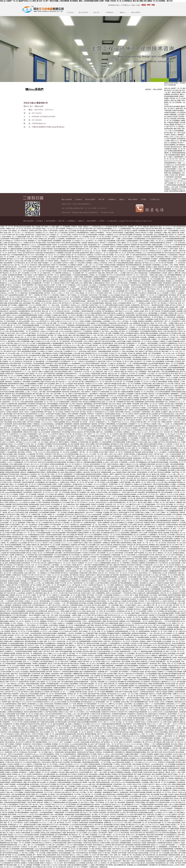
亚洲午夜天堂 (180, 325)
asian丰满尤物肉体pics (59, 569)
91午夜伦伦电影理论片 (147, 756)
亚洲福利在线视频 (173, 627)
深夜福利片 (173, 438)
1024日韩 (155, 585)
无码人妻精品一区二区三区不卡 (86, 293)
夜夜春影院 (124, 539)
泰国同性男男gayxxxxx (74, 656)
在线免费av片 (18, 382)
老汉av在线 (25, 460)
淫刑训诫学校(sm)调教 (99, 819)
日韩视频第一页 (107, 291)
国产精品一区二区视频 (130, 321)
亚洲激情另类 (110, 460)
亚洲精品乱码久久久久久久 (117, 277)
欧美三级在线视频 (6, 422)
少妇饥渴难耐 (174, 366)
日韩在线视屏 (93, 774)
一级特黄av (48, 277)
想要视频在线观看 (15, 460)
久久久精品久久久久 (79, 241)
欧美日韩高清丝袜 (124, 670)
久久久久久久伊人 (47, 422)
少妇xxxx (52, 543)
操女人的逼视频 (119, 406)
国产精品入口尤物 (136, 645)
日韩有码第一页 (10, 841)
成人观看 (109, 333)
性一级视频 (46, 748)
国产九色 (15, 609)
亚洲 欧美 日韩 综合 (64, 311)
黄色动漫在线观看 (112, 227)
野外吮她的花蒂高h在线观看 (123, 458)
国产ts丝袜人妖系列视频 (168, 653)
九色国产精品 (123, 525)
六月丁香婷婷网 (57, 273)
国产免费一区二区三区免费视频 (15, 855)
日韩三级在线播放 (120, 343)
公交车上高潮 (62, 271)
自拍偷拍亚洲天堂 (32, 611)
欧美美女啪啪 (34, 784)
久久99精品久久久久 (168, 386)
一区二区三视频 (27, 746)
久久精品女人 (53, 436)
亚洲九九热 (130, 273)
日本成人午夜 (121, 420)
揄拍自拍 (90, 732)
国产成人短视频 (71, 613)
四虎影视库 (55, 368)
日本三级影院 (115, 267)
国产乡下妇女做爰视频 (136, 539)
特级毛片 (62, 434)
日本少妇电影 (137, 619)
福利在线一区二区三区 (18, 631)
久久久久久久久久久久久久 (52, 559)
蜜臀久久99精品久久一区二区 (99, 253)
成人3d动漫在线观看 (144, 339)
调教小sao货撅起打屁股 (46, 372)
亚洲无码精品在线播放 (132, 585)
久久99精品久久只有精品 (45, 351)
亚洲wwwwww (5, 786)
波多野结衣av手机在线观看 (90, 821)
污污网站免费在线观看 (32, 851)
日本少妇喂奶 (133, 525)
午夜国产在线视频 (10, 784)
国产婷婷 (97, 666)
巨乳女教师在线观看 (56, 357)
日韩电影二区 (171, 633)
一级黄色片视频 (78, 277)
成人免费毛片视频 (38, 261)
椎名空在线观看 (109, 569)
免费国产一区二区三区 (147, 295)
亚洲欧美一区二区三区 (97, 470)
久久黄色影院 (55, 295)
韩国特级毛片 (50, 364)
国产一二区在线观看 (112, 672)
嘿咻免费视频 (111, 424)
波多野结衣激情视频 (19, 466)
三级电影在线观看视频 (24, 664)
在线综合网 (48, 698)
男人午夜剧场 (169, 778)
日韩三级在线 (131, 420)
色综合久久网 (57, 303)
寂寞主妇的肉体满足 (102, 527)
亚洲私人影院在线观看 (127, 647)
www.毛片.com (124, 786)
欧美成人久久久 (61, 543)
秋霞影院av (146, 831)
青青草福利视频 (45, 601)
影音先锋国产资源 (30, 327)
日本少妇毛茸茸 (115, 599)
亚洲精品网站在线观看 (37, 349)
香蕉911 (9, 535)
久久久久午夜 (4, 331)
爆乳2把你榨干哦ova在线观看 (97, 694)
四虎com (181, 792)
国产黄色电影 (59, 517)
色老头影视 (10, 688)
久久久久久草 (164, 716)
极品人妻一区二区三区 (49, 311)
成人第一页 (132, 611)
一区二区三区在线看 (159, 460)
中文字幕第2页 (163, 563)
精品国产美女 (163, 585)
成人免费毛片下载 (155, 617)
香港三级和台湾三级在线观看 (111, 416)
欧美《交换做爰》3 (6, 817)
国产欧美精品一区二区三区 (58, 488)
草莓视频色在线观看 (138, 269)
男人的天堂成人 (130, 301)
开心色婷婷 (93, 319)
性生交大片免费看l (130, 541)
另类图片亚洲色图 (172, 525)
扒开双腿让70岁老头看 (81, 420)
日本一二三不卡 (112, 496)
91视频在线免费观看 (59, 688)
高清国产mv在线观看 (147, 247)
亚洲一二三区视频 (120, 273)
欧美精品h (61, 851)
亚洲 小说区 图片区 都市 (8, 476)
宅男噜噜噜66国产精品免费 (147, 231)
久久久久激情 (14, 551)
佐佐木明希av (129, 704)
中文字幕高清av (19, 823)
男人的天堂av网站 (15, 807)
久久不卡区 (151, 494)
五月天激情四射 (19, 565)
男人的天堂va (163, 535)
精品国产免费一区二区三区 (118, 253)
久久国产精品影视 (152, 408)
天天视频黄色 (133, 329)
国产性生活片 (145, 305)
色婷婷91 (85, 656)
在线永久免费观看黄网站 (8, 468)
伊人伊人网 (160, 263)
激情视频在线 (121, 265)
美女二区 (148, 311)
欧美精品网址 (4, 827)
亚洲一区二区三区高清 (178, 478)
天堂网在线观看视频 (144, 680)
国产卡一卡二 (120, 301)
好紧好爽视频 (111, 279)
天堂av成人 (4, 754)
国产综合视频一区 (88, 690)
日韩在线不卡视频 (172, 380)
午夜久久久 (118, 470)
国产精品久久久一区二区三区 (143, 460)
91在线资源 (147, 237)
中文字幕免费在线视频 (72, 454)
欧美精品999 (133, 684)
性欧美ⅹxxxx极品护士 (118, 313)
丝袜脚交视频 (105, 392)
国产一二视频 (116, 239)
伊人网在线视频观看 (114, 819)
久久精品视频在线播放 (71, 400)
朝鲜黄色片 (27, 279)
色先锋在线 (153, 664)
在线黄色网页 (146, 412)
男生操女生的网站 (8, 337)
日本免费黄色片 (180, 388)
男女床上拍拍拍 (134, 756)
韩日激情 (88, 496)
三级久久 (33, 323)
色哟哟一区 (51, 515)
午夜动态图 (68, 253)
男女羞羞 (81, 426)
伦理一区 (85, 416)
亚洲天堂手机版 (92, 329)
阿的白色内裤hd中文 (123, 450)
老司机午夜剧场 (151, 476)
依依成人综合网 (172, 117)
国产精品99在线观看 (7, 454)
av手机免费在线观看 (90, 696)
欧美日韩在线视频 (8, 837)
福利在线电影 (67, 241)
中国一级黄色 (21, 716)
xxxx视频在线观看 (21, 237)
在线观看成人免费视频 (127, 728)
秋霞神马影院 (131, 442)
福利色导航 (66, 392)
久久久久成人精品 (167, 605)
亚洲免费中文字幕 (19, 531)
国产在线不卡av (78, 523)
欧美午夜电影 (119, 553)
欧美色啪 (174, 119)
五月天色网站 (78, 380)
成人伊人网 (29, 263)
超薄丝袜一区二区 (19, 541)
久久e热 (147, 341)
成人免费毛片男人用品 (156, 529)
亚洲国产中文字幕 (61, 583)
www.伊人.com (8, 307)
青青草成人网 (73, 599)
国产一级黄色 (129, 410)
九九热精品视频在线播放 (10, 313)
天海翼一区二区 (31, 357)
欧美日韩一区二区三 (42, 237)
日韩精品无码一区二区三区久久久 (44, 492)
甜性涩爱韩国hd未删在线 (177, 191)
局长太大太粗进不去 (110, 686)
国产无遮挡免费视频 (61, 364)
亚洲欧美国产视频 (139, 426)
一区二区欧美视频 (113, 605)
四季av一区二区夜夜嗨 (118, 607)
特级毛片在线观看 (140, 414)
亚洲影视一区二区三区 (56, 426)
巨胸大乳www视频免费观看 (101, 267)
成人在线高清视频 (88, 589)
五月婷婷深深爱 (155, 410)
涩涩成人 (3, 317)
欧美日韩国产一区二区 (174, 726)
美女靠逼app (16, 440)
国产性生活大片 (172, 460)
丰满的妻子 (135, 428)
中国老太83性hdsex (179, 257)
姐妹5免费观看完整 (60, 780)
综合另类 (44, 563)
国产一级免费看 (55, 390)
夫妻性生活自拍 (169, 388)
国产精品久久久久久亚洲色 (131, 470)
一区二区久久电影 (133, 694)
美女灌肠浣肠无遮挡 (108, 533)
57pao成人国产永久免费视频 (37, 289)
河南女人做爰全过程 (67, 307)
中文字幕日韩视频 (59, 313)
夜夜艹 (179, 541)
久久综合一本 (154, 448)
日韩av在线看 (28, 275)
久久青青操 (98, 311)
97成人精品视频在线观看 (172, 155)
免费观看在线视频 (165, 259)
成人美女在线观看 (44, 432)
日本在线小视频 (93, 327)
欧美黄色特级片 (155, 547)
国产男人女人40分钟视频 (106, 458)
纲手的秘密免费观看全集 (134, 265)
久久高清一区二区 (179, 444)
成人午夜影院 (80, 780)
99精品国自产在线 (127, 591)
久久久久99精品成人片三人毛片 (81, 710)
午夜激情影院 (152, 726)
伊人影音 (3, 442)
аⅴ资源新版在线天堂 (48, 523)
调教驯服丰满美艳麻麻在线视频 (136, 752)
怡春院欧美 (181, 438)
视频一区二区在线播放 (61, 323)
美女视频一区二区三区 (141, 382)
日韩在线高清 (116, 730)
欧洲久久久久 (131, 835)
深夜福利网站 (124, 355)
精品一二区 (36, 573)
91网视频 (15, 599)
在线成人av (7, 396)
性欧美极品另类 (168, 400)
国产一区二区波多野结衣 (89, 273)
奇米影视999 (87, 343)
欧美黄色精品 (138, 430)
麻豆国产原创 (30, 235)
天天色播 (51, 573)
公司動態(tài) (109, 12)
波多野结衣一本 (148, 317)
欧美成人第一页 (71, 255)
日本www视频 (47, 653)
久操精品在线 (87, 281)
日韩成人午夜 (123, 398)
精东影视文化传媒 (81, 692)
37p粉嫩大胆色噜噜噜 (37, 412)
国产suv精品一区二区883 (126, 390)
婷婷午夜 (104, 364)
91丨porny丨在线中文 (176, 430)
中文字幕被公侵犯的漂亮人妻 (173, 247)
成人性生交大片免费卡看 (162, 468)
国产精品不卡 (107, 740)
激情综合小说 (35, 388)
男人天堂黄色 (107, 237)
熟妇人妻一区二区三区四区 (123, 359)
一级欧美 (175, 251)
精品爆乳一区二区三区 (96, 684)
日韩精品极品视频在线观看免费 (101, 297)
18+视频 (171, 456)
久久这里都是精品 (163, 440)
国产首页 (165, 253)
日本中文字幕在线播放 (161, 732)
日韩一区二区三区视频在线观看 (60, 402)
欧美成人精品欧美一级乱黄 (150, 519)
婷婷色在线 (19, 500)
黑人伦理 (11, 627)
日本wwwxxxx (35, 321)
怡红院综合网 (149, 591)
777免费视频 (72, 662)
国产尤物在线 (39, 285)
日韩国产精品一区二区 (116, 484)
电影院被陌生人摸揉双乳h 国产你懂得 (73, 545)
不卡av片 (23, 764)
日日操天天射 (139, 523)
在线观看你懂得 (71, 239)
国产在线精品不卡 (115, 492)
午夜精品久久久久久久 (156, 251)
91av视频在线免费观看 (15, 249)
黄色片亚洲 (105, 599)
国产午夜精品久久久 (52, 716)
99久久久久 (43, 359)
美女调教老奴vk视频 (117, 488)
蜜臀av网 (178, 273)
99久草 (180, 343)
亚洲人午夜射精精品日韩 (35, 750)
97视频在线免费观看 (107, 666)
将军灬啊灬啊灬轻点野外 (170, 297)
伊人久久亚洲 (31, 343)
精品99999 (129, 674)
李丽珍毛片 (175, 466)
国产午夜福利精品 (45, 502)
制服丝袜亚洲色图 (50, 676)
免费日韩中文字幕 (112, 837)
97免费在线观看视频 (23, 339)
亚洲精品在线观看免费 (130, 811)
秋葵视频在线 (93, 400)
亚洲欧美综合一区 (21, 555)
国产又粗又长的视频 (74, 327)
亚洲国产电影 (4, 484)
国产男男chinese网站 (154, 506)
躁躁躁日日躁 (133, 436)
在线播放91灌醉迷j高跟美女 (77, 513)
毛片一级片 (179, 159)
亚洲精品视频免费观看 (175, 151)
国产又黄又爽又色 (138, 261)
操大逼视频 (83, 271)
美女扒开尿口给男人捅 (170, 752)
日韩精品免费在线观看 (178, 468)
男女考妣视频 (88, 627)
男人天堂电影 (123, 353)
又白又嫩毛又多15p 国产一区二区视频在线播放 (141, 504)
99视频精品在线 (19, 641)
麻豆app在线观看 (25, 321)
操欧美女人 (73, 645)
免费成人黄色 (65, 482)
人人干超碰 (152, 788)
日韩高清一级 (127, 249)
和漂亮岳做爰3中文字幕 (18, 239)
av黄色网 (135, 396)
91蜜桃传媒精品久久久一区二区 (29, 313)
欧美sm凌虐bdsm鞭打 (172, 307)
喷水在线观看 (143, 394)
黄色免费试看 (40, 362)
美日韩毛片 (72, 233)
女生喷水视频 (169, 362)
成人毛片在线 (178, 527)
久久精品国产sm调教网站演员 (168, 343)
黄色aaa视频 (107, 849)
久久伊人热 (19, 597)
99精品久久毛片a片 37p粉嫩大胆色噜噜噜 (136, 668)
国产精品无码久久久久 (15, 243)
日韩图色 (162, 341)
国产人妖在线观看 (39, 589)
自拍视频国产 (74, 452)
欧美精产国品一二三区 (124, 364)
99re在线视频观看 (158, 718)
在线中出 (162, 446)
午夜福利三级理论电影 (23, 841)
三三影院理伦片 (78, 372)
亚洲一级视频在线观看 (104, 472)
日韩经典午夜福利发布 (147, 692)
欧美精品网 (39, 559)
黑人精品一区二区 (59, 807)
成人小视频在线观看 (168, 428)
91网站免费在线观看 (111, 305)
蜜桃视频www (32, 241)
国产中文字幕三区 (124, 428)
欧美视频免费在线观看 (36, 293)
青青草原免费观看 (57, 649)
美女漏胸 (50, 297)
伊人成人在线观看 (139, 690)
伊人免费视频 (180, 633)
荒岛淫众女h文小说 (73, 349)
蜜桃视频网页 (153, 623)
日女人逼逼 (113, 392)
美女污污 (21, 335)
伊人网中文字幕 (142, 494)
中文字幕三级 (156, 720)
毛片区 (40, 680)
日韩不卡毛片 (56, 849)
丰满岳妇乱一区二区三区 (95, 686)
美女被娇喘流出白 (28, 416)
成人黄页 (5, 563)
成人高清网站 (65, 575)
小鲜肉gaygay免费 (119, 317)
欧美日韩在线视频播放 (103, 444)
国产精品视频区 (83, 428)
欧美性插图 (53, 827)
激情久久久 (155, 845)
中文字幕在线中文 (69, 438)
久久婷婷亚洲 (10, 589)
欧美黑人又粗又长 (8, 488)
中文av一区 (75, 506)
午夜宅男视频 (177, 287)
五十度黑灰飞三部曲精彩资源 (116, 315)
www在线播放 (111, 748)
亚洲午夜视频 (36, 688)
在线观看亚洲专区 (145, 597)
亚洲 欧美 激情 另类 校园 (113, 845)
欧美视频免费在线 (154, 315)
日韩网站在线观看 (147, 517)
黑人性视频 (6, 617)
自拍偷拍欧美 (123, 577)
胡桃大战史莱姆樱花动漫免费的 (103, 645)
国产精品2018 (106, 625)
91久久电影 (119, 460)
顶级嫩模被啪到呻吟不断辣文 (37, 472)
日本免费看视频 (122, 726)
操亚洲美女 (103, 813)
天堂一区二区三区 (37, 565)
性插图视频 (176, 341)
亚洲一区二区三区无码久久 (160, 249)
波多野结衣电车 (36, 311)
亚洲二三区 (89, 249)
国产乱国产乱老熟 (85, 770)
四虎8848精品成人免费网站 (73, 472)
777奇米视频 (98, 513)
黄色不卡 (181, 167)
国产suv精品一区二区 (50, 585)
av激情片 (80, 662)
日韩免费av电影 (106, 476)
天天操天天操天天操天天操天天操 (26, 297)
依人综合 (114, 283)
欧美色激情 (173, 295)
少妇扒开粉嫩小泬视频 (124, 341)
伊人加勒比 (180, 309)
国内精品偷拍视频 (123, 247)
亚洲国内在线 (71, 504)
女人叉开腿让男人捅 (26, 857)
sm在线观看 (106, 321)
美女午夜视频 (63, 406)
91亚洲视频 (55, 565)
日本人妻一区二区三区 (26, 400)
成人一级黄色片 (9, 247)
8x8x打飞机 (89, 398)
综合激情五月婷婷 (102, 293)
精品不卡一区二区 (135, 299)
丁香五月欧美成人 (64, 756)
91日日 (118, 498)
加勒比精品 (138, 263)
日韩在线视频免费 (136, 796)
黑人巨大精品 (164, 366)
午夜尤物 (182, 297)
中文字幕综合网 (105, 857)
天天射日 (160, 696)
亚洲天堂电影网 (88, 410)
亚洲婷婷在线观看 (136, 829)
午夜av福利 (92, 782)
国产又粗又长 (10, 261)
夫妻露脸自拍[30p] (59, 766)
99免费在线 (119, 817)
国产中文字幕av (73, 269)
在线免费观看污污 (142, 297)
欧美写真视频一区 (20, 571)
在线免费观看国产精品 (99, 837)
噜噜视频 (155, 551)
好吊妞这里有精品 (175, 619)
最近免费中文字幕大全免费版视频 (19, 341)
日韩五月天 (75, 841)
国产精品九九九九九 (149, 263)
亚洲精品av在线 (64, 368)
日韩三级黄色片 (140, 351)
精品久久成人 (44, 607)
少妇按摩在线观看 (157, 283)
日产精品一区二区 (159, 502)
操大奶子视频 (103, 452)
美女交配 (94, 472)
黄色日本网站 (32, 802)
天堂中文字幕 (47, 480)
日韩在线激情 (72, 722)
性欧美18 (58, 319)
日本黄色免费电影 (109, 378)
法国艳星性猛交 (56, 432)
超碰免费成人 (65, 408)
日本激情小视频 (112, 587)
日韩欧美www (5, 380)
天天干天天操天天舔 (177, 776)
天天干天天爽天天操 (9, 235)
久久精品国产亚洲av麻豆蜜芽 (75, 384)
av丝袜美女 (57, 347)
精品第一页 (141, 543)
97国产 (108, 466)
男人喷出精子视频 (28, 748)
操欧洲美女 (9, 382)
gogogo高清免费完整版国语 (156, 364)
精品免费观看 (8, 263)
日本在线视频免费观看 (142, 410)
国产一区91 (174, 656)
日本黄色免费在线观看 (105, 557)
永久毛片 (70, 583)
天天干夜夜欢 (102, 581)
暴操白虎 (118, 720)
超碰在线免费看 (64, 728)
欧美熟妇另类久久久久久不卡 (141, 649)
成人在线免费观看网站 (143, 686)
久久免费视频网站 (162, 847)
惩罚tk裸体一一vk (133, 416)
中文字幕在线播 (160, 615)
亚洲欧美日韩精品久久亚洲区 (174, 171)
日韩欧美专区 (10, 374)
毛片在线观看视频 (71, 470)
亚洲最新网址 (181, 317)
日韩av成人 (49, 313)
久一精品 (112, 559)
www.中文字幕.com (40, 428)
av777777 (177, 704)
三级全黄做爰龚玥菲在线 (175, 549)
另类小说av (66, 605)
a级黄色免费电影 (95, 247)
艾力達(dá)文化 (155, 199)
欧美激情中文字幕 (148, 555)
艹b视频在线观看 (59, 813)
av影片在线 (124, 847)
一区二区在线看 (62, 513)
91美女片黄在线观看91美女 (48, 798)
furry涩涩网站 (170, 436)
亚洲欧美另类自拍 (62, 247)
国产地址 (173, 305)
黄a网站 (128, 305)
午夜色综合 (177, 422)
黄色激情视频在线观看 (133, 782)
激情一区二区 (60, 384)
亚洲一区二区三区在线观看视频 (80, 337)
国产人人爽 (9, 527)
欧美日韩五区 (13, 253)
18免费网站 (71, 416)
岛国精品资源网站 (83, 533)
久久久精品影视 (63, 233)
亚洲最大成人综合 (8, 265)
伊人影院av (120, 704)
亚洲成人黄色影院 (13, 412)
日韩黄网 (49, 327)
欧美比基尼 (107, 716)
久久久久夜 (160, 482)
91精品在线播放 (141, 802)
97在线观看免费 (12, 452)
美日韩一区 (140, 434)
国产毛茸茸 (40, 454)
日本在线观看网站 (28, 521)
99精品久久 (101, 754)
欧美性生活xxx (31, 776)
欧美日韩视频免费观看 (54, 392)
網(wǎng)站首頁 (67, 199)
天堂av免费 (146, 700)
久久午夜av (38, 583)
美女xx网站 (126, 645)
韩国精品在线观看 (137, 770)
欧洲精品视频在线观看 (146, 813)
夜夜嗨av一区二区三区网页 (130, 581)
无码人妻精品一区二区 (139, 482)
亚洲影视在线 (50, 287)
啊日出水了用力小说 (72, 792)
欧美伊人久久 (126, 557)
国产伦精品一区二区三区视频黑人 (27, 476)
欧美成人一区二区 (133, 766)
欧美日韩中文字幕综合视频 (69, 245)
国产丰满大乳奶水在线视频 (107, 341)
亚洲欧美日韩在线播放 (165, 599)
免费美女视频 (144, 333)
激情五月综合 (113, 390)
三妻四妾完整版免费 (87, 311)
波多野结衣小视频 (133, 466)
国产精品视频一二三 (171, 263)
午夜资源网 (136, 404)
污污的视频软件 (97, 299)
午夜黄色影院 (59, 647)
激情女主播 (156, 474)
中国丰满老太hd (83, 511)
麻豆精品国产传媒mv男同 (133, 446)
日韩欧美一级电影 (77, 227)
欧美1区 (55, 327)
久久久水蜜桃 (128, 281)
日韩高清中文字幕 (50, 454)
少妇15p (27, 420)
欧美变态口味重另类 (159, 829)
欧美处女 (108, 617)
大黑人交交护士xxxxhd (118, 782)
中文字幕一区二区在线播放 (104, 430)
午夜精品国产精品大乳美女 (149, 780)
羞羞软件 (43, 478)
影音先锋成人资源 (116, 490)
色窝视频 (3, 474)
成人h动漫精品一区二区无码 (172, 229)
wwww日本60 (26, 287)
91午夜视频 (169, 672)
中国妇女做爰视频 (59, 422)
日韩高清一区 (80, 251)
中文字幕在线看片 (139, 674)
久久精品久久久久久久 (118, 259)
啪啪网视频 (33, 446)
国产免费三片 (171, 615)
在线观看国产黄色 (59, 557)
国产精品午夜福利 (151, 672)
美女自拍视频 (13, 323)
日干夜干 (104, 464)
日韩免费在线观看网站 (114, 700)
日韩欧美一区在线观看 (149, 839)
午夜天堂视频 (103, 295)
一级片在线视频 (142, 788)
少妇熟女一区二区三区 (32, 601)
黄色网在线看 (106, 239)
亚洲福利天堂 (151, 817)
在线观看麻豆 (157, 265)
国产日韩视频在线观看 (50, 271)
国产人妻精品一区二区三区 (177, 607)
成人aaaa (54, 702)
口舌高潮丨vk (64, 291)
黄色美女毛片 (11, 339)
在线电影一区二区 (165, 637)
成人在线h (155, 597)
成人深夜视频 (101, 486)
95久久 (119, 285)
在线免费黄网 (99, 589)
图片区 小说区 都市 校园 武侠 (168, 331)
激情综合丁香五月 (99, 333)
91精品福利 (78, 460)
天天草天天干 (136, 456)
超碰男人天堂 (58, 506)
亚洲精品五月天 (78, 750)
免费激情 (13, 595)
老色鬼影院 (24, 440)
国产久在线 (181, 133)
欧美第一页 (56, 245)
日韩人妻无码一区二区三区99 (114, 335)
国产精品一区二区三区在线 (74, 343)
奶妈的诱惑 (87, 591)
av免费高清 (10, 712)
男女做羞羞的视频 (107, 658)
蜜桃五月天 (181, 329)
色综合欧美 (13, 311)
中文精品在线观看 (144, 283)
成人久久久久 (84, 454)
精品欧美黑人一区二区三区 (11, 402)
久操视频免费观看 (125, 229)
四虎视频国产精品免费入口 (150, 446)
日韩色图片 (36, 662)
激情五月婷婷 (140, 720)
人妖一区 (74, 511)
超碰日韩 (153, 227)
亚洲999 (162, 380)
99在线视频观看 (40, 845)
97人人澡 (39, 271)
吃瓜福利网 (31, 404)
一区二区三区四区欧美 (32, 331)
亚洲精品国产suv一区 (133, 343)
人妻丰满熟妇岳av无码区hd (50, 353)
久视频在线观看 (129, 233)
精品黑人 (175, 167)
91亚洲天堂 (148, 728)
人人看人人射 (87, 265)
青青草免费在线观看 (113, 627)
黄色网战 (42, 287)
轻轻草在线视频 (120, 656)
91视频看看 (60, 253)
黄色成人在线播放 (130, 758)
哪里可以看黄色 (126, 261)
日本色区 (127, 486)
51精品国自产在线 (15, 366)
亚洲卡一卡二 (47, 305)
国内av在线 (64, 662)
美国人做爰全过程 (174, 233)
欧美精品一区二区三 (142, 420)
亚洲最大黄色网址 (174, 382)
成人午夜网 (103, 772)
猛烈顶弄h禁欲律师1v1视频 (118, 527)
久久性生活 (172, 426)
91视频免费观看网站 (71, 790)
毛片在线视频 (93, 519)
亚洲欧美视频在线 (133, 511)
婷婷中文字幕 (61, 243)
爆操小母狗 (177, 129)
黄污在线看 (35, 770)
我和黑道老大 (179, 299)
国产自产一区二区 (52, 627)
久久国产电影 (148, 430)
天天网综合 (116, 786)
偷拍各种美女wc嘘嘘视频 (29, 807)
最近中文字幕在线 (176, 301)
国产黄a (180, 295)
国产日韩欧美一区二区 (163, 378)
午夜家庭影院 (71, 325)
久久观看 (150, 233)
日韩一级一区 (156, 605)
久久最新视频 (120, 537)
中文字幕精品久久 (134, 440)
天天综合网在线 (122, 386)
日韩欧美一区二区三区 (166, 396)
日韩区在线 (180, 327)
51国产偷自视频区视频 (18, 794)
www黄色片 (133, 267)
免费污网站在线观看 (32, 716)
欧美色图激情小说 (121, 523)
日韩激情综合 (126, 770)
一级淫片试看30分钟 (114, 307)
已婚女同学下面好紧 (12, 410)
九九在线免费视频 (178, 131)
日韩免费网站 (45, 658)
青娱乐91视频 (40, 531)
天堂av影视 (142, 329)
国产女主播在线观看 (75, 521)
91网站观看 (160, 643)
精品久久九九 (111, 726)
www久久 (79, 589)
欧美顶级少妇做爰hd (95, 680)
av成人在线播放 (53, 631)
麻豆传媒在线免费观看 (51, 599)
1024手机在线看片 (178, 688)
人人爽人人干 (61, 293)
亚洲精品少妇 (28, 706)
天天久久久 (4, 341)
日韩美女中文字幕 (138, 406)
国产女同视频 (88, 537)
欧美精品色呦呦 (13, 303)
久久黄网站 (175, 378)
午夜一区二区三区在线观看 (161, 450)
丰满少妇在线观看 (62, 317)
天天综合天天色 (133, 573)
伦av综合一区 (49, 613)
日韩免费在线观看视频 (140, 364)
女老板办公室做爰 (88, 547)
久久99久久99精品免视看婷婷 (93, 313)
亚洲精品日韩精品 (24, 323)
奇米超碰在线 (67, 857)
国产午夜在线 (152, 289)
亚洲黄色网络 (44, 851)
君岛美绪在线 (147, 774)
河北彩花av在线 (50, 382)
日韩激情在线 (174, 513)
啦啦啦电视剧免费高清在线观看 (64, 251)
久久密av (103, 726)
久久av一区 (128, 488)
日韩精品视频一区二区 (119, 555)
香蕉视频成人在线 (74, 758)
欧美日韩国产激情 (15, 364)
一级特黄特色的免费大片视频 (160, 305)
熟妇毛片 (47, 285)
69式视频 (28, 766)
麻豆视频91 (59, 553)
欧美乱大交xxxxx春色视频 (23, 488)
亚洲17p (181, 249)
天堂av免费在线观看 (155, 297)
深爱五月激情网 (73, 398)
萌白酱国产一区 (71, 643)
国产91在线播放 (145, 241)
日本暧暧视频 (119, 666)
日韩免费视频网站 (136, 831)
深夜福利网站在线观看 (126, 500)
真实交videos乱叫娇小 (14, 847)
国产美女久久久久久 (124, 744)
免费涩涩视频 (115, 347)
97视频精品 (74, 442)
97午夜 (7, 366)
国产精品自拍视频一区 (73, 802)
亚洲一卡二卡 (27, 662)
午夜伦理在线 (132, 339)
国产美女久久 (63, 380)
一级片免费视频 (162, 261)
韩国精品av (44, 573)
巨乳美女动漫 (169, 404)
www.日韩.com (116, 476)
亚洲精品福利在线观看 (7, 680)
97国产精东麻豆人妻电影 (56, 231)
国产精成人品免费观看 (163, 577)
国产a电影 (45, 227)
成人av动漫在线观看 (169, 291)
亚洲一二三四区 (136, 378)
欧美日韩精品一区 (8, 237)
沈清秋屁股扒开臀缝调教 (31, 347)
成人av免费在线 (129, 637)
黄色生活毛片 (159, 688)
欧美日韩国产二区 (163, 581)
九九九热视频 (22, 543)
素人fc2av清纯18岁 (22, 333)
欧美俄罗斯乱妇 (95, 742)
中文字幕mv (22, 684)
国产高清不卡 (45, 295)
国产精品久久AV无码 (79, 259)
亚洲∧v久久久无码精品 (147, 730)
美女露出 (103, 668)
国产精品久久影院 (25, 819)
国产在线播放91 (124, 672)
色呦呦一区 (34, 502)
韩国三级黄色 (93, 573)
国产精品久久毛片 (81, 434)
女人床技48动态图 (61, 269)
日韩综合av (4, 293)
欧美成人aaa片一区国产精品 (80, 305)
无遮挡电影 (120, 418)
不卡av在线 (49, 506)
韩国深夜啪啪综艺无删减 (16, 384)
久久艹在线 (73, 704)
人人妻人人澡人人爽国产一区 (148, 396)
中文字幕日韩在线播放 (20, 615)
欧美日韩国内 (159, 730)
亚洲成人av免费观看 (177, 135)
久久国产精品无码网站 (102, 583)
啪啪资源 (176, 283)
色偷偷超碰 (162, 561)
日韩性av (68, 718)
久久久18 (117, 833)
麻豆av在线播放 (30, 728)
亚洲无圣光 (34, 265)
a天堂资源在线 (11, 587)
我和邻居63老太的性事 (164, 523)
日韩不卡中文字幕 (17, 831)
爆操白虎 (67, 720)
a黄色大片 (49, 551)
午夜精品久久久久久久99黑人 (94, 384)
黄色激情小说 (24, 410)
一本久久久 (53, 337)
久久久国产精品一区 (121, 309)
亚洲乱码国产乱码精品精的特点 (45, 253)
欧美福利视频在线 (157, 299)
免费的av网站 (154, 275)
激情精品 (169, 281)
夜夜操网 (149, 792)
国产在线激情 (37, 229)
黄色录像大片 (54, 670)
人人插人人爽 (20, 257)
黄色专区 (152, 394)
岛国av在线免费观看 (20, 470)
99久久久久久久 (96, 724)
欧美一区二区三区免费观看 (103, 678)
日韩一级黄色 (174, 265)
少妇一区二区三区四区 (73, 557)
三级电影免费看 (58, 456)
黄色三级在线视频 (170, 309)
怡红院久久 (162, 706)
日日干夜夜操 (45, 464)
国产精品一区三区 (53, 275)
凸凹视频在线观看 (152, 426)
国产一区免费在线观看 (58, 440)
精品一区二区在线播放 (97, 617)
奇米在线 (5, 460)
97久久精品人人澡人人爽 (72, 714)
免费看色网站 (158, 658)
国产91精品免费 (101, 744)
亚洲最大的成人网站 (38, 279)
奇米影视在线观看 (61, 694)
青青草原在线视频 (142, 315)
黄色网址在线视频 (130, 494)
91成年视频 (154, 277)
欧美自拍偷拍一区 (13, 321)
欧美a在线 (47, 468)
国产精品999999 (101, 315)
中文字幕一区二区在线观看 (138, 374)
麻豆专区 (155, 406)
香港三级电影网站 (28, 285)
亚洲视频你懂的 (171, 271)
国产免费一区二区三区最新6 (36, 319)
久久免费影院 (74, 519)
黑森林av (50, 289)
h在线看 (87, 347)
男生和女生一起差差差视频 (15, 317)
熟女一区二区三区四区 (62, 736)
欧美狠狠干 (123, 466)
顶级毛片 (30, 764)
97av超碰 (91, 416)
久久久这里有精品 (147, 740)
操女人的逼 (177, 569)
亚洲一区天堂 (35, 478)
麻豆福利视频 (153, 313)
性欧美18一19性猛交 (95, 291)
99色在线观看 (44, 436)
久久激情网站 (61, 239)
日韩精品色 (11, 742)
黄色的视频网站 (38, 800)
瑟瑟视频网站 (62, 633)
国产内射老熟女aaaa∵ (70, 376)
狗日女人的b (22, 750)
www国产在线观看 (170, 139)
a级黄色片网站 (127, 688)
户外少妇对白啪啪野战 (61, 555)
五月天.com (182, 366)
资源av (85, 736)
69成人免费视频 (80, 766)
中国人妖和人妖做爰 (138, 229)
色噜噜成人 (149, 819)
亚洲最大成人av (148, 468)
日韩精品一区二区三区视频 (91, 460)
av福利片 (45, 509)
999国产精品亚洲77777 (119, 629)
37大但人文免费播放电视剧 (102, 563)
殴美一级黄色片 (61, 458)
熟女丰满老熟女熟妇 (141, 273)
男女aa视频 (49, 333)
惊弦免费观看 (154, 333)
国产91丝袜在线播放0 (94, 271)
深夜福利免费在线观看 (78, 301)
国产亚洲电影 (139, 728)
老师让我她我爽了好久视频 (62, 257)
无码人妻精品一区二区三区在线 (127, 243)
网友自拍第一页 (22, 277)
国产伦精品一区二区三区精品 (47, 259)
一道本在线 (118, 249)
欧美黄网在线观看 (159, 684)
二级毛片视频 (143, 807)
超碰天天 (171, 273)
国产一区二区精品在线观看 (39, 519)
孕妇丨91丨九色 (99, 249)
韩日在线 (152, 577)
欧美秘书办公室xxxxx (32, 754)
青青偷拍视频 (46, 440)
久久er (16, 444)
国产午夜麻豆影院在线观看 (46, 722)
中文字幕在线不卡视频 (69, 319)
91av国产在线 (83, 287)
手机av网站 (139, 559)
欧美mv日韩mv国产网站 (107, 287)
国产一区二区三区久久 (47, 386)
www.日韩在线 (168, 444)
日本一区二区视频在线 (143, 309)
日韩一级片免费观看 (105, 786)
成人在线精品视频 (92, 418)
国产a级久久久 (84, 649)
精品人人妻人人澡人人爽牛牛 (114, 454)
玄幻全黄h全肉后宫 (6, 327)
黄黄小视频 (49, 496)
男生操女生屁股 (170, 684)
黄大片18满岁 (20, 235)
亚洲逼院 (15, 400)
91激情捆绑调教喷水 (99, 279)
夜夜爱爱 (34, 317)
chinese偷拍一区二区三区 (136, 819)
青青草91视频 (103, 428)
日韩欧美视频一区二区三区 (88, 506)
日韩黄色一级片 (32, 309)
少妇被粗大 (165, 412)
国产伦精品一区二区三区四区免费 (170, 575)
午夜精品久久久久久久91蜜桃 (145, 257)
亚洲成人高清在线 (131, 639)
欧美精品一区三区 (14, 635)
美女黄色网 (76, 253)
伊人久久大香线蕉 (60, 255)
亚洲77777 (16, 506)
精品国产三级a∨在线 (127, 478)
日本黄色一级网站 (124, 587)
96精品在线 (103, 394)
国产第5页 (9, 285)
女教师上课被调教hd (47, 347)
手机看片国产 (152, 488)
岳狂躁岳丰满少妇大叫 (33, 629)
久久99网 (139, 555)
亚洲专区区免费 (72, 587)
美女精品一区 (135, 599)
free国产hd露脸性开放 (40, 275)
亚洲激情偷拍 (44, 710)
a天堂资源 (178, 362)
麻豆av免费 (156, 384)
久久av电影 (141, 319)
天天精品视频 (108, 595)
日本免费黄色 (100, 233)
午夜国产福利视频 (54, 408)
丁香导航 (128, 378)
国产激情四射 (115, 575)
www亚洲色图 (10, 597)
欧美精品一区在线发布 (127, 370)
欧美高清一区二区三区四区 (177, 551)
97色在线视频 (161, 458)
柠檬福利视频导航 (80, 625)
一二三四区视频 (9, 601)
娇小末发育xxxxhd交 (131, 372)
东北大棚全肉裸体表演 (43, 815)
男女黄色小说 (24, 760)
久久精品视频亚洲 (114, 643)
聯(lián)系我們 (136, 12)
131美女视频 (71, 829)
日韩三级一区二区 (132, 521)
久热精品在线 (112, 323)
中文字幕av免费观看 (33, 631)
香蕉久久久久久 (97, 448)
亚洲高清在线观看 (178, 111)
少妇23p (14, 315)
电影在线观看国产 (143, 664)
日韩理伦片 (91, 414)
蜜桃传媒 (80, 704)
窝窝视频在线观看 (68, 486)
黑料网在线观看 (34, 504)
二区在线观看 (22, 267)
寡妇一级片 (121, 506)
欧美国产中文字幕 (83, 436)
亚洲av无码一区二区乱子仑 (95, 456)
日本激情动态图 (61, 416)
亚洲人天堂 (167, 784)
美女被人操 (132, 353)
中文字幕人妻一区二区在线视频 (96, 309)
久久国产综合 (78, 466)
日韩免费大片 (97, 331)
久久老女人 (35, 392)
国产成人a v (127, 456)
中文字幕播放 (66, 726)
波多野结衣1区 (20, 359)
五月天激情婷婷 (75, 297)
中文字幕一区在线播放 (14, 349)
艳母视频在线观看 (15, 563)
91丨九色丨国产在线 (97, 335)
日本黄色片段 (82, 255)
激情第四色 (9, 752)
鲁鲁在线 (40, 802)
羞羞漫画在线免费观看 (120, 440)
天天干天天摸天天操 (154, 422)
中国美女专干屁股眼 (81, 307)
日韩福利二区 (55, 235)
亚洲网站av (113, 511)
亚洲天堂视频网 (165, 800)
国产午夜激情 (13, 450)
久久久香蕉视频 (97, 770)
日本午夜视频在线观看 (45, 241)
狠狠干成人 (100, 432)
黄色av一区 (123, 605)
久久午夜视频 (45, 486)
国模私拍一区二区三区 (22, 247)
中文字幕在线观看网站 (163, 394)
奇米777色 (173, 440)
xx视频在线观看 (5, 372)
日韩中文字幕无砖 (141, 233)
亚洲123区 (129, 279)
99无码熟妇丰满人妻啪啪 (79, 782)
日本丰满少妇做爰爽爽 (59, 533)
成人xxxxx (9, 790)
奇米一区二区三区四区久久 (14, 347)
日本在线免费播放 (45, 476)
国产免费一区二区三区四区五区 (32, 281)
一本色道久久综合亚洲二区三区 (20, 388)
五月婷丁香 (148, 746)
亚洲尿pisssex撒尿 (152, 267)
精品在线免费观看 (59, 724)
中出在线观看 (125, 643)
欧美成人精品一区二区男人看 (106, 402)
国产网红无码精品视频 (36, 613)
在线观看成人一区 (118, 531)
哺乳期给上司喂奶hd (168, 609)
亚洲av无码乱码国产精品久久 (64, 410)
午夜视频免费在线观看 (66, 627)
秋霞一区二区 (133, 589)
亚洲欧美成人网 (83, 774)
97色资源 (128, 656)
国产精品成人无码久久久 (80, 257)
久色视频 (55, 315)
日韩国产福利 (28, 376)
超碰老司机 (119, 474)
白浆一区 (128, 269)
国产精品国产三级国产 (169, 327)
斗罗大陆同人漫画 (142, 442)
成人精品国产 (126, 285)
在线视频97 (53, 237)
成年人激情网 (156, 412)
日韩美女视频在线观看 (178, 784)
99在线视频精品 (40, 482)
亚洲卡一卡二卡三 (94, 434)
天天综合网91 (155, 366)
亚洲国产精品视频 (65, 339)
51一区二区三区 (90, 239)
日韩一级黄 (170, 347)
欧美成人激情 (125, 295)
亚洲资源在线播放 (118, 494)
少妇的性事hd (112, 243)
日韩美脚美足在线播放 (61, 704)
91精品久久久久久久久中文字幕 (50, 307)
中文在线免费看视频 (93, 259)
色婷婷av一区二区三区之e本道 (165, 786)
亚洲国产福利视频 (65, 355)
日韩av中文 (173, 418)
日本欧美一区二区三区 (97, 613)
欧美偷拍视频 (83, 825)
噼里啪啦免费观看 (8, 500)
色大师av (25, 408)
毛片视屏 (93, 754)
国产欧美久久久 (67, 303)
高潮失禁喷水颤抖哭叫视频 (134, 317)
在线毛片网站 (125, 702)
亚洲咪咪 (136, 583)
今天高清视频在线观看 (43, 533)
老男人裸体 (115, 462)
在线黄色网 (27, 780)
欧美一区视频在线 (105, 821)
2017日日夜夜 (144, 581)
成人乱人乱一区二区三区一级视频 (96, 251)
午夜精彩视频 (144, 694)
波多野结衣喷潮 (150, 402)
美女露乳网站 (28, 492)
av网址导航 (134, 486)
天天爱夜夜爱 (164, 438)
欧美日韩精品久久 (53, 498)
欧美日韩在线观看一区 (62, 287)
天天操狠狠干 (131, 607)
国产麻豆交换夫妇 (73, 664)
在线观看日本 (131, 259)
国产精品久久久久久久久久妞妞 (26, 442)
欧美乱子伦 (97, 410)
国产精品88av (60, 597)
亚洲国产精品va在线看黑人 (114, 408)
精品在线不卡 (45, 629)
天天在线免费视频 (108, 359)
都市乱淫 (176, 319)
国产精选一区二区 (96, 237)
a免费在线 (90, 255)
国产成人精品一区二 (171, 133)
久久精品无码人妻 (79, 309)
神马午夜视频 (36, 353)
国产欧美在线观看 (77, 341)
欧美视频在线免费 (55, 776)
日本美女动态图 (129, 293)
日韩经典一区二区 (104, 802)
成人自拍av (95, 337)
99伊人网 (131, 847)
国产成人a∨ (182, 181)
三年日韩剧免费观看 (52, 362)
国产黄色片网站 (88, 229)
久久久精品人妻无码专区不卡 (49, 617)
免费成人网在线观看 (17, 561)
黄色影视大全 (143, 486)
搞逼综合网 (23, 682)
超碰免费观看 (22, 404)
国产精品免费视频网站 (125, 583)
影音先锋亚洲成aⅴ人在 (173, 442)
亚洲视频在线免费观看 (15, 275)
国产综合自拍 (60, 382)
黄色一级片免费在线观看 (41, 337)
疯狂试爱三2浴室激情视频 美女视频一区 (134, 307)
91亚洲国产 (78, 716)
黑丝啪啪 (34, 450)
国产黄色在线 (103, 376)
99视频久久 (63, 295)
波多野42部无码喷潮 (72, 494)
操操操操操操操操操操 (43, 541)
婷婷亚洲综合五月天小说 (40, 426)
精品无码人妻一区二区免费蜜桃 (14, 498)
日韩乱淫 (177, 384)
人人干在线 (170, 398)
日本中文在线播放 (49, 384)
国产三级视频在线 (149, 527)
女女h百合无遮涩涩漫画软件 (175, 519)
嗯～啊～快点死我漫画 (74, 299)
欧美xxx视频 (154, 629)
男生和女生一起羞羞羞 (141, 609)
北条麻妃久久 (10, 651)
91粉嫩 (139, 271)
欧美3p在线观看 (132, 807)
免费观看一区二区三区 (135, 227)
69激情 (70, 488)
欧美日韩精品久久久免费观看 (18, 289)
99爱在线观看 (160, 498)
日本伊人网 (91, 748)
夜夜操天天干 (78, 331)
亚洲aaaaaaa (170, 165)
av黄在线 (36, 603)
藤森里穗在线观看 (119, 639)
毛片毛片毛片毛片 (40, 575)
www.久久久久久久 (51, 531)
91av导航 (152, 382)
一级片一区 (124, 819)
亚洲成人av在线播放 (45, 315)
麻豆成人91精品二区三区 (34, 553)
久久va (101, 450)
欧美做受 (57, 573)
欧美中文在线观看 (35, 440)
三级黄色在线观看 (18, 573)
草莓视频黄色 (106, 281)
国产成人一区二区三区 (22, 265)
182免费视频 (149, 607)
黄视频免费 (69, 591)
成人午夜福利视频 (119, 291)
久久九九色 (151, 786)
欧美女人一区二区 (114, 847)
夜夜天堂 (149, 229)
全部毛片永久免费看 (33, 666)
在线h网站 (103, 480)
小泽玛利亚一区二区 (142, 676)
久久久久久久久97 (54, 742)
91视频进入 (83, 329)
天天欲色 (86, 464)
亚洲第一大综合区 (91, 780)
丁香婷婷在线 (148, 732)
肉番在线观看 (125, 599)
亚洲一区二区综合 (117, 281)
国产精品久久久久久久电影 (15, 259)
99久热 (72, 261)
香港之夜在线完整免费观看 (167, 676)
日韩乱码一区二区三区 (116, 452)
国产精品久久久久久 (27, 301)
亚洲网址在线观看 (159, 390)
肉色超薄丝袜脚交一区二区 (89, 525)
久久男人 (76, 649)
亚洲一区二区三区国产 (14, 408)
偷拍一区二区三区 (31, 484)
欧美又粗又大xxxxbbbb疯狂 (115, 486)
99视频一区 (73, 263)
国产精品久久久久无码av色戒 (126, 271)
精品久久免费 (44, 571)
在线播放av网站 (92, 746)
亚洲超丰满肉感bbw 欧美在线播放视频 (54, 249)
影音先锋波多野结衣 (143, 277)
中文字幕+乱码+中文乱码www (67, 619)
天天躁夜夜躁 (123, 462)
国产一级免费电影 (96, 792)
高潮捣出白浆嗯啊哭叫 (101, 277)
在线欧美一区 (8, 541)
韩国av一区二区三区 (49, 229)
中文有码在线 (159, 257)
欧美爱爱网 (78, 531)
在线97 (35, 597)
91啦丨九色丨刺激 (52, 615)
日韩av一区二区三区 (23, 519)
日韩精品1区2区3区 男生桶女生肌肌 (35, 243)
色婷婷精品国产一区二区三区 (74, 851)
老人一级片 (142, 817)
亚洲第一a (70, 569)
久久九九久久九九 (83, 319)
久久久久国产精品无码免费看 (123, 235)
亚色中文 (93, 347)
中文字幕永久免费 (53, 331)
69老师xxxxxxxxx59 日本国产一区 (172, 738)
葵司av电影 (83, 660)
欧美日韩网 (76, 422)
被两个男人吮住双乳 (177, 583)
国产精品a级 (145, 323)
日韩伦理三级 (131, 545)
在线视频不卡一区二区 (136, 424)
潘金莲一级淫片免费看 (124, 404)
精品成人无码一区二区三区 (24, 337)
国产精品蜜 (44, 662)
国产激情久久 (93, 847)
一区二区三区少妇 (96, 370)
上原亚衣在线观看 (127, 239)
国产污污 (45, 839)
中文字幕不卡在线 (100, 255)
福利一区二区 (8, 823)
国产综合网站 (31, 682)
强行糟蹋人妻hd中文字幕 (74, 281)
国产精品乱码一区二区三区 (9, 273)
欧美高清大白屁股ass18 (176, 253)
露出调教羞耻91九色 (37, 511)
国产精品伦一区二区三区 (15, 329)
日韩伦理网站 (9, 547)
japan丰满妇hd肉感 (31, 680)
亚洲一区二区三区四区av (35, 547)
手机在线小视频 (100, 468)
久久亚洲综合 (118, 432)
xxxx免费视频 (176, 281)
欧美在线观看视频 (6, 466)
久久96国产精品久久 (120, 766)
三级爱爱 (106, 647)
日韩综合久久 (170, 446)
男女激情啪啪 (7, 567)
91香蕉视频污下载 (139, 742)
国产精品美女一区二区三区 (77, 388)
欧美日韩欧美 (111, 285)
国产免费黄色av (99, 269)
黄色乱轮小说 (135, 289)
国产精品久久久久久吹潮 (81, 303)
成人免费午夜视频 (32, 557)
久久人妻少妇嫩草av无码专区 (59, 263)
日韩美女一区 (26, 847)
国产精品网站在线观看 (109, 271)
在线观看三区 (30, 593)
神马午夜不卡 (99, 825)
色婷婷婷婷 (147, 537)
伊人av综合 (35, 287)
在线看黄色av (173, 579)
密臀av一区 (94, 802)
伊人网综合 (175, 577)
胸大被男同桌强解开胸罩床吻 (76, 418)
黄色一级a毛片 (87, 368)
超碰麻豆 (157, 754)
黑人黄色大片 (144, 511)
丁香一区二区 (150, 543)
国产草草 (14, 585)
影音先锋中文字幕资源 (135, 253)
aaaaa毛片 (128, 406)
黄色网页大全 (75, 525)
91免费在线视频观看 (118, 625)
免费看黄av (179, 406)
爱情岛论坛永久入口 (81, 515)
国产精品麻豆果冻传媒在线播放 (87, 231)
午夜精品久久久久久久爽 (74, 229)
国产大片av (78, 267)
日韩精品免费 (87, 299)
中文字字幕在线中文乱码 (65, 237)
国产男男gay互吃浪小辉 (153, 351)
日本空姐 (98, 416)
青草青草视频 (167, 639)
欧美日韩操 (83, 351)
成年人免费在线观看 (55, 345)
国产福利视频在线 (108, 311)
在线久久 (12, 833)
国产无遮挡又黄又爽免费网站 (103, 229)
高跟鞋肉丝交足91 (94, 243)
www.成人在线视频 (114, 295)
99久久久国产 (179, 269)
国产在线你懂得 (148, 235)
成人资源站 (93, 285)
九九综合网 (152, 662)
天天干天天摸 (161, 504)
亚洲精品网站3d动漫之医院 (32, 249)
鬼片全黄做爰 (78, 651)
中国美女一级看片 (108, 474)
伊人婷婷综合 (37, 291)
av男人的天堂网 (95, 649)
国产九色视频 (169, 183)
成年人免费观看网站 (158, 436)
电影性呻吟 (162, 525)
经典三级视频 (45, 674)
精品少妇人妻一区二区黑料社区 (118, 374)
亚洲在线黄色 (30, 541)
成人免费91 (141, 386)
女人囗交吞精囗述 (111, 682)
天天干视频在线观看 (173, 829)
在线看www (61, 623)
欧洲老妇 (122, 305)
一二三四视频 (70, 692)
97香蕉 (136, 394)
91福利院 (91, 585)
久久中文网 (78, 623)
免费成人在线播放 (64, 337)
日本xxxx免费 (143, 533)
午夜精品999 (157, 710)
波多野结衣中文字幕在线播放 (145, 498)
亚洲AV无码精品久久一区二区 (128, 738)
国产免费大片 (109, 470)
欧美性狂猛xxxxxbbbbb (71, 329)
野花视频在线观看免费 (11, 770)
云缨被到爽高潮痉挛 (175, 668)
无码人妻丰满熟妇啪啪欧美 (72, 541)
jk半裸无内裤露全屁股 (60, 843)
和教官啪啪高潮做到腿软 (50, 291)
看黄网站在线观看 (14, 581)
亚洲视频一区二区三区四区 (61, 744)
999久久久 (78, 547)
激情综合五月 (100, 509)
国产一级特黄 (37, 855)
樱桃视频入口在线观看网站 (151, 619)
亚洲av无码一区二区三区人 (12, 233)
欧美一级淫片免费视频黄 (107, 327)
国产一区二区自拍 (172, 561)
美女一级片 (90, 388)
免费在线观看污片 (155, 541)
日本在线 (133, 643)
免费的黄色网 (104, 500)
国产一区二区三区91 (10, 559)
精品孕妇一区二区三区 (32, 621)
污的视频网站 (133, 283)
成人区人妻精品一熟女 (58, 309)
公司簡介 (144, 199)
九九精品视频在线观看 (171, 712)
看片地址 (133, 474)
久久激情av (56, 396)
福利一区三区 (109, 372)
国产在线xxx (106, 331)
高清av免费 (55, 339)
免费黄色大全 (119, 585)
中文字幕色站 (164, 758)
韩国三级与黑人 (92, 351)
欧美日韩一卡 (26, 688)
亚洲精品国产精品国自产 (157, 511)
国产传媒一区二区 (45, 595)
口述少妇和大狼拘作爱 (61, 738)
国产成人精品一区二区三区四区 (95, 482)
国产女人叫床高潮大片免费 (131, 529)
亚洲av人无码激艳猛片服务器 (122, 303)
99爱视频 (8, 440)
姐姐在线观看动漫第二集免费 (36, 684)
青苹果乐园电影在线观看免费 (176, 185)
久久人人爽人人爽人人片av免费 (82, 345)
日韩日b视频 (88, 776)
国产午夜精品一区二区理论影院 (78, 295)
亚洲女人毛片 (153, 660)
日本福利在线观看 (83, 613)
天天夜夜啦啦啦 (173, 255)
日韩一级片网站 (105, 478)
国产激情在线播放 (115, 591)
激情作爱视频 (163, 579)
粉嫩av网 (146, 227)
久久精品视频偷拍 (13, 805)
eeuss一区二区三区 (27, 708)
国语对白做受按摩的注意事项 (22, 424)
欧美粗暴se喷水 (75, 392)
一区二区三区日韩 (161, 543)
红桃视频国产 (143, 372)
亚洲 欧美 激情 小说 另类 (173, 285)
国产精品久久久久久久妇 (168, 811)
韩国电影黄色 (42, 567)
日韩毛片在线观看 (163, 301)
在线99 (34, 488)
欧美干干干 (125, 549)
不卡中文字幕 (36, 563)
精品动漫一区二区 (164, 267)
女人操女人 (42, 414)
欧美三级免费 (62, 702)
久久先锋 (110, 502)
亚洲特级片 (160, 231)
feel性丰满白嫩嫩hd (112, 482)
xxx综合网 (78, 416)
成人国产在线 (123, 337)
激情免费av (128, 772)
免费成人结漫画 (139, 311)
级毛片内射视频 (100, 748)
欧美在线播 (92, 708)
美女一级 (3, 545)
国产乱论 (137, 478)
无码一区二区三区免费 (47, 269)
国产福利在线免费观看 (126, 774)
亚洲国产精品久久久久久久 (62, 301)
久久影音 (122, 349)
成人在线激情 (180, 291)
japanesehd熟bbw (93, 833)
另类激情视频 (175, 547)
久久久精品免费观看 (105, 442)
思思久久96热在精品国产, (114, 593)
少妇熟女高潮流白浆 (131, 388)
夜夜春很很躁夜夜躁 (179, 153)
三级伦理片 (39, 696)
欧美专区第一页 (30, 498)
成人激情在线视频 (76, 368)
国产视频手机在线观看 (10, 660)
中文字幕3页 (111, 366)
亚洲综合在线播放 (94, 549)
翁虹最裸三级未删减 (86, 798)
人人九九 (69, 543)
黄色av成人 (10, 792)
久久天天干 (21, 839)
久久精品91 (127, 408)
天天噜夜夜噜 (93, 581)
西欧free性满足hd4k (66, 277)
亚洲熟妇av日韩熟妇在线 (47, 400)
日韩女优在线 (148, 772)
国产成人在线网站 (36, 585)
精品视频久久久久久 (16, 271)
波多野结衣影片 (159, 321)
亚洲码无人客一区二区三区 (147, 355)
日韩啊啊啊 (116, 333)
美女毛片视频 (83, 245)
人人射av (28, 392)
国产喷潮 (84, 327)
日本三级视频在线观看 (125, 251)
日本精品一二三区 (143, 541)
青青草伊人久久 (115, 539)
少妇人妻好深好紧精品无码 (81, 517)
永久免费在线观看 (49, 774)
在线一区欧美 (82, 396)
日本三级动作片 (45, 406)
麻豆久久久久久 (119, 388)
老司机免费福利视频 (55, 529)
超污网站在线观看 (61, 722)
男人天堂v (72, 831)
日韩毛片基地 (166, 710)
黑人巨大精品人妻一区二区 (34, 561)
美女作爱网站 (47, 490)
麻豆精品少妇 (17, 537)
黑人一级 (181, 847)
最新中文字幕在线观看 (155, 641)
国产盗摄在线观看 (46, 688)
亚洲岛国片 (37, 809)
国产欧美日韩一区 (121, 339)
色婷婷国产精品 (49, 410)
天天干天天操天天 (127, 430)
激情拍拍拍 (174, 506)
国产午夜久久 (85, 802)
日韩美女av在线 (87, 279)
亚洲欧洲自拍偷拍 (90, 523)
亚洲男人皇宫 (127, 515)
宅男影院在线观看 (47, 591)
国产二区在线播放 (24, 273)
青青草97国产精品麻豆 (48, 267)
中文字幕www (67, 345)
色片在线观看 (167, 641)
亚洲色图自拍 (25, 474)
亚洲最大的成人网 (127, 736)
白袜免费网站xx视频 (38, 382)
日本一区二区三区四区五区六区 (94, 357)
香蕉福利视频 (5, 368)
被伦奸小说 (37, 658)
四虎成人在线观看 (104, 400)
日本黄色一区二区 (144, 601)
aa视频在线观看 (34, 436)
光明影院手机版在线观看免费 (138, 712)
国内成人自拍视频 (152, 414)
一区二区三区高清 (84, 374)
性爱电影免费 (146, 285)
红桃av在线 (12, 718)
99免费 (17, 547)
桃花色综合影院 (174, 732)
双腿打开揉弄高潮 (44, 265)
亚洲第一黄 (176, 658)
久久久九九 (90, 658)
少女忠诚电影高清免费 (19, 309)
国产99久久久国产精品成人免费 (18, 513)
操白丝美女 (59, 386)
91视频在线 (62, 281)
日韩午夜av (108, 641)
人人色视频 (148, 376)
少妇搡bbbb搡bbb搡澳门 (132, 754)
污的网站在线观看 (73, 660)
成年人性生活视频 (71, 231)
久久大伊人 (179, 517)
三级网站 (32, 772)
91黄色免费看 (110, 468)
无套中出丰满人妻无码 (46, 521)
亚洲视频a (159, 400)
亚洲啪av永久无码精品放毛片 (75, 440)
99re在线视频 (84, 519)
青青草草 (97, 658)
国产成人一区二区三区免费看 (22, 426)
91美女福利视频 (151, 690)
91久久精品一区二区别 (15, 279)
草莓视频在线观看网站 (166, 349)
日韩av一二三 (162, 424)
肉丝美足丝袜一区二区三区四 (60, 452)
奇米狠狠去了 (23, 772)
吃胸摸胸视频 (140, 402)
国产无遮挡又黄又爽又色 (116, 231)
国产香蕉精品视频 (73, 603)
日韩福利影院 (127, 649)
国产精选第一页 (41, 498)
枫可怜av (108, 436)
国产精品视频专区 (84, 668)
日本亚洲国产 (137, 412)
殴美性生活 (67, 511)
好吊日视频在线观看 (108, 410)
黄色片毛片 (24, 509)
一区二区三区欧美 (126, 509)
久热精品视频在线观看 (43, 343)
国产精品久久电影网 (131, 231)
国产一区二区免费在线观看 (65, 267)
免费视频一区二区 (80, 629)
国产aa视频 (28, 261)
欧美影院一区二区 (140, 392)
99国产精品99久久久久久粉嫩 (121, 849)
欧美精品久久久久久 (42, 233)
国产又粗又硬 (82, 746)
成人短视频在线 (135, 323)
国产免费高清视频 (113, 746)
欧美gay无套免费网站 (68, 359)
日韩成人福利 (56, 480)
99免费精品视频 (112, 251)
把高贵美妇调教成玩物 (81, 682)
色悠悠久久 (177, 843)
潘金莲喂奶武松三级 (126, 575)
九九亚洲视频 (18, 376)
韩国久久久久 (177, 623)
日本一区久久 (90, 468)
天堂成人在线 (174, 175)
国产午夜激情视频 (128, 845)
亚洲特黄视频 (96, 817)
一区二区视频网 (31, 438)
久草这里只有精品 (102, 492)
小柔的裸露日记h (120, 752)
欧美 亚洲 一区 (28, 653)
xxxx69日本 (76, 742)
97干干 (42, 780)
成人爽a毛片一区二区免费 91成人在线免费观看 (101, 241)
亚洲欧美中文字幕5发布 (27, 398)
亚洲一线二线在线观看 (73, 289)
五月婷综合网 (161, 271)
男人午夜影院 (175, 432)
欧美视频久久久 (80, 633)
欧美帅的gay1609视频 (120, 601)
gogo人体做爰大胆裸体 (120, 472)
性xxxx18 (118, 533)
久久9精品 (79, 696)
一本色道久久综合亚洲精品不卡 (87, 362)
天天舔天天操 (173, 303)
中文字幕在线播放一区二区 (102, 261)
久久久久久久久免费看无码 (57, 448)
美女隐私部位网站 (45, 770)
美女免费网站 (101, 664)
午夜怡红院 (79, 404)
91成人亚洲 (35, 780)
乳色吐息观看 (131, 555)
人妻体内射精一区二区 (94, 301)
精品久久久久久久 (20, 343)
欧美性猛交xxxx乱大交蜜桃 (94, 577)
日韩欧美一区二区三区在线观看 (106, 420)
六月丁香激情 (146, 299)
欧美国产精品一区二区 (97, 305)
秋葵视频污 (168, 498)
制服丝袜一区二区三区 (58, 639)
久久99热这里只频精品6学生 (114, 456)
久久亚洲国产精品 (50, 317)
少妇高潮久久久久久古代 (120, 237)
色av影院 (3, 251)
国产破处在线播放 (92, 831)
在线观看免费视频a (24, 450)
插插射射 (139, 353)
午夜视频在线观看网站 (99, 565)
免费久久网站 (50, 398)
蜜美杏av (16, 696)
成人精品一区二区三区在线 (125, 722)
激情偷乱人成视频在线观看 (57, 829)
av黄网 (85, 839)
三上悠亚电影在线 (76, 736)
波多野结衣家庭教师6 (150, 418)
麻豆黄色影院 (165, 776)
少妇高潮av (118, 649)
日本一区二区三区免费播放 (177, 420)
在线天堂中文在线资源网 (46, 462)
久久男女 (92, 849)
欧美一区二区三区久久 (130, 502)
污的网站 (161, 404)
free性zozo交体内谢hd (66, 331)
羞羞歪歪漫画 (152, 843)
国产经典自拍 (8, 565)
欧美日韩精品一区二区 (36, 599)
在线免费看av (149, 321)
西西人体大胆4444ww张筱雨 (115, 664)
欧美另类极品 (100, 436)
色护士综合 (112, 404)
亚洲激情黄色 (41, 456)
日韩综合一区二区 (20, 428)
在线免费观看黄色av (171, 163)
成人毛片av (16, 778)
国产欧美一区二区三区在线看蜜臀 (78, 688)
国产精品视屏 (147, 265)
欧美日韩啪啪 (178, 672)
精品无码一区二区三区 (88, 355)
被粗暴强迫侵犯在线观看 (94, 474)
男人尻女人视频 (40, 398)
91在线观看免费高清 (108, 245)
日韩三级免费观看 (109, 790)
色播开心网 (167, 251)
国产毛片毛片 (120, 790)
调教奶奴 (179, 502)
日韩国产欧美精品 (103, 567)
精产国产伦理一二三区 (162, 454)
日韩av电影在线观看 (52, 279)
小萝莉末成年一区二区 (99, 587)
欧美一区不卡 (71, 293)
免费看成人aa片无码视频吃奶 (19, 446)
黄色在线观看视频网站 (10, 829)
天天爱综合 (115, 400)
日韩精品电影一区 (138, 341)
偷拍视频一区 (152, 486)
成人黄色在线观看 (175, 563)
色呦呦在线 (106, 543)
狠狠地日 (146, 559)
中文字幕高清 (49, 261)
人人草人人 (10, 462)
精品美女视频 (31, 794)
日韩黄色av (164, 474)
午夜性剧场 (40, 728)
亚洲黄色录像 (152, 293)
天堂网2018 (121, 319)
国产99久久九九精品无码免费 (116, 275)
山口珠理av (165, 265)
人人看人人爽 (181, 169)
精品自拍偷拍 (145, 768)
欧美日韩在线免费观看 (60, 444)
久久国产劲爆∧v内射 (81, 569)
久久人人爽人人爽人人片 (176, 474)
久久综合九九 (178, 696)
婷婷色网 (8, 394)
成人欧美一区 (22, 559)
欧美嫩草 (131, 523)
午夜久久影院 (181, 339)
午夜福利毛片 (100, 414)
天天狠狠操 (67, 351)
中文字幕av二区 (85, 792)
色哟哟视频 (106, 792)
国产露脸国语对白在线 (90, 811)
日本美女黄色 (117, 557)
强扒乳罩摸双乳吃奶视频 (161, 484)
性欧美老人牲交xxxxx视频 (177, 237)
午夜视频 (82, 398)
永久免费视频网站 (97, 535)
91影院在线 (28, 539)
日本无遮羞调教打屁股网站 (149, 331)
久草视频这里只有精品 (104, 851)
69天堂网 (108, 357)
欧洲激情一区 (116, 261)
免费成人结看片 (38, 651)
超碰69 (93, 233)
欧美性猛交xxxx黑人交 (170, 591)
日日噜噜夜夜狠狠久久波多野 (158, 273)
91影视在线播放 (97, 321)
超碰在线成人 (47, 561)
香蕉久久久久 (175, 141)
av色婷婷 (3, 553)
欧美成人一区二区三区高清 (124, 414)
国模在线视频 (20, 392)
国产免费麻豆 (121, 366)
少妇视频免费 (97, 343)
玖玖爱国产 (155, 259)
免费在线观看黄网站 (153, 593)
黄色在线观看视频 (103, 396)
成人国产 (68, 581)
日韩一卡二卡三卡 (69, 696)
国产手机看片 (112, 653)
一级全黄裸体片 (65, 305)
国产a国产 (173, 339)
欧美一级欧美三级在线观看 (113, 529)
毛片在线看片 (135, 295)
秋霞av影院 (151, 815)
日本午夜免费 (129, 553)
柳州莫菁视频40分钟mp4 (102, 488)
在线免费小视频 (123, 684)
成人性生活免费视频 (105, 380)
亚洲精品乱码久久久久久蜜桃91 (83, 484)
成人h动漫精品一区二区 (33, 839)
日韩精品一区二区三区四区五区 (140, 327)
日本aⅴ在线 (78, 410)
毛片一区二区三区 (119, 504)
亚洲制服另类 (19, 462)
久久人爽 (144, 456)
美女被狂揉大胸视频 (101, 603)
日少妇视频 (6, 796)
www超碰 (175, 805)
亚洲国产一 (74, 287)
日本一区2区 (130, 603)
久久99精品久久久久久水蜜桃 (164, 813)
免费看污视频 (88, 283)
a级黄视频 (142, 464)
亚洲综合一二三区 (172, 243)
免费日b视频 (133, 549)
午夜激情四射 (87, 623)
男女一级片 (50, 394)
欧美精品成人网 (119, 446)
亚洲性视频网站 (94, 619)
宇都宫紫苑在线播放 (159, 281)
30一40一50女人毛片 (176, 351)
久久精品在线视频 (76, 726)
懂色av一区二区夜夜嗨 (17, 484)
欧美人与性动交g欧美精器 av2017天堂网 (64, 468)
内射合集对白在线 (11, 267)
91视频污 (126, 680)
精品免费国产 (145, 398)
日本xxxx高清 (131, 277)
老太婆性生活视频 (48, 438)
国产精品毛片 (166, 807)
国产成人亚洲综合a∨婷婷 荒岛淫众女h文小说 (106, 615)
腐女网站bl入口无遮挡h (42, 692)
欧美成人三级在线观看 (96, 656)
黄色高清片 (47, 565)
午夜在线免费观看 (39, 364)
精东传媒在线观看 (70, 752)
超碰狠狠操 (22, 523)
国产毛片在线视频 (102, 355)
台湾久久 (109, 362)
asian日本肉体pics (20, 307)
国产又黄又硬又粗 (116, 515)
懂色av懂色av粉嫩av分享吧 (166, 359)
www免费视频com (153, 535)
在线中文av (181, 315)
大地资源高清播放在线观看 (177, 452)
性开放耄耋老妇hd (142, 462)
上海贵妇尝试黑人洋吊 (42, 235)
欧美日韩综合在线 (171, 357)
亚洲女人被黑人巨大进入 (115, 668)
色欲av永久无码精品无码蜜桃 (34, 257)
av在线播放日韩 (7, 724)
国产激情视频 (162, 476)
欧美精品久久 (67, 273)
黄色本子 (46, 543)
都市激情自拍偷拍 (93, 450)
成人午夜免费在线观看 (94, 712)
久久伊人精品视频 (150, 261)
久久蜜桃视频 (102, 285)
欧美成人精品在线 (157, 309)
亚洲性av (167, 187)
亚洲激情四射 (136, 305)
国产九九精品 (175, 267)
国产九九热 (68, 517)
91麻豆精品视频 (8, 414)
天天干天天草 (82, 686)
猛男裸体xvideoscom (151, 525)
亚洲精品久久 (81, 658)
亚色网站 (178, 613)
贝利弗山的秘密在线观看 (54, 535)
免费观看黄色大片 (164, 656)
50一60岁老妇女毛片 (28, 233)
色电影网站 (153, 559)
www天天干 (44, 631)
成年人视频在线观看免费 (168, 315)
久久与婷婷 (84, 764)
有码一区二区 (49, 257)
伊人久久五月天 (158, 819)
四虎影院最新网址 (145, 631)
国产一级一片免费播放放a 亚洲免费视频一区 (160, 269)
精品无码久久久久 (29, 299)
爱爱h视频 (159, 662)
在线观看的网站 (179, 157)
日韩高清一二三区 (32, 452)
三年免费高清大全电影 (44, 470)
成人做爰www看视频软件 (76, 496)
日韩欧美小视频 (134, 247)
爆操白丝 (24, 472)
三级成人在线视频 (85, 321)
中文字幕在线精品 (153, 325)
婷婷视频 (29, 855)
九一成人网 (148, 406)
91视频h (36, 400)
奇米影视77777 (117, 351)
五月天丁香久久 (103, 722)
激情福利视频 (153, 561)
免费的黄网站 (159, 247)
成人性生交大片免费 (162, 464)
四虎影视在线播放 (94, 764)
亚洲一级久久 (115, 370)
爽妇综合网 (110, 273)
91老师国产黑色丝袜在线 (121, 732)
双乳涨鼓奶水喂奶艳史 (140, 255)
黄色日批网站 (102, 738)
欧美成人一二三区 (157, 509)
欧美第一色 (136, 279)
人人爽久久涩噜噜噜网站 (157, 734)
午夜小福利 (91, 366)
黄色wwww (60, 454)
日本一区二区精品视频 (58, 732)
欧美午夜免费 (73, 748)
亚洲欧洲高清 (178, 396)
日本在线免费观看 (122, 424)
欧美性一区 (143, 388)
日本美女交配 (58, 351)
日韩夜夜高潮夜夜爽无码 (157, 243)
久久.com (126, 716)
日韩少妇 (101, 573)
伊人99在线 (88, 605)
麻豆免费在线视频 (60, 462)
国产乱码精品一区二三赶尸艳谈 (79, 607)
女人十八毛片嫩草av (161, 452)
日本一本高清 (127, 784)
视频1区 (77, 446)
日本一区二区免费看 (173, 289)
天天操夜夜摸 (91, 339)
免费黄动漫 (26, 349)
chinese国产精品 (105, 259)
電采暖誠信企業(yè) (114, 5)
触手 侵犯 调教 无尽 (39, 394)
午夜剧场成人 (162, 726)
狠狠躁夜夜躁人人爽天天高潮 (99, 688)
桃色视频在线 (181, 764)
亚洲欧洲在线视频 (117, 297)
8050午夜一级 (70, 434)
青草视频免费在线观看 (83, 325)
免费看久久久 (48, 802)
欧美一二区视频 (169, 323)
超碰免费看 (60, 374)
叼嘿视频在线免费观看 (163, 744)
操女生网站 (115, 331)
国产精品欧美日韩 (29, 253)
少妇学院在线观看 (31, 259)
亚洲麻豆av (143, 641)
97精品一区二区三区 (7, 227)
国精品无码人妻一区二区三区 (20, 678)
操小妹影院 (52, 239)
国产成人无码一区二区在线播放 (120, 635)
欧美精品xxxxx (118, 595)
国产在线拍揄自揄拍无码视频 (16, 553)
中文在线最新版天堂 (66, 279)
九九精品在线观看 (175, 454)
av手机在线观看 (143, 243)
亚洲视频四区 (68, 474)
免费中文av (112, 704)
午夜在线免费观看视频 (177, 464)
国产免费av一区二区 (61, 394)
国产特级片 (102, 424)
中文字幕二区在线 (32, 239)
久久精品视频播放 (144, 589)
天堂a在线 (92, 420)
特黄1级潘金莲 (163, 426)
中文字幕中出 (135, 710)
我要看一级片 (147, 353)
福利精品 (179, 390)
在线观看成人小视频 (161, 233)
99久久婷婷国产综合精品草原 (64, 678)
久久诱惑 (49, 456)
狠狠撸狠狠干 (175, 394)
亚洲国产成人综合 (101, 349)
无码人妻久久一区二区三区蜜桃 (103, 446)
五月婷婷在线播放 (92, 235)
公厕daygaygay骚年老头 (18, 690)
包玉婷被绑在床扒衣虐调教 (37, 355)
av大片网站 (74, 680)
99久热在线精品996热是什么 (155, 239)
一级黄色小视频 (76, 615)
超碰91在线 (107, 730)
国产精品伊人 (146, 764)
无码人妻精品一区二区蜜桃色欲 (18, 231)
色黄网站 (37, 295)
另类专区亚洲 (93, 295)
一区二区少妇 (42, 297)
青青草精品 (137, 281)
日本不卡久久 (59, 790)
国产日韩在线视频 (179, 370)
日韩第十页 (54, 265)
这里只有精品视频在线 (14, 287)
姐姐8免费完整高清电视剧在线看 (72, 559)
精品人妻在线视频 (25, 303)
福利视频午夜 (122, 682)
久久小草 (148, 825)
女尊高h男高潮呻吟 (65, 617)
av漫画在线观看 (70, 450)
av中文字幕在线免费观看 (163, 392)
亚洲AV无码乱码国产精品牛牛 (102, 531)
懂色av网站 (102, 273)
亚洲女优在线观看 (148, 452)
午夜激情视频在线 (57, 476)
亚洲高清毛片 (27, 744)
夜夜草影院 (39, 593)
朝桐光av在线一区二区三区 (15, 229)
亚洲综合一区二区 (103, 841)
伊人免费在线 (78, 591)
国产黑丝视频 (149, 349)
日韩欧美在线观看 (170, 113)
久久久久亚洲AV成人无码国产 (69, 631)
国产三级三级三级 (44, 474)
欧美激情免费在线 (108, 343)
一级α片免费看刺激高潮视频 (50, 500)
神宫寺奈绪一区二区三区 (163, 555)
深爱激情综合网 (102, 307)
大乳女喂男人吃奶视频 (85, 263)
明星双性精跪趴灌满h (103, 782)
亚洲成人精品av (39, 714)
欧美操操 (24, 368)
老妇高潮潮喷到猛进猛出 (70, 347)
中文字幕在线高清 (19, 263)
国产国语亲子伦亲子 (10, 351)
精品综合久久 (14, 502)
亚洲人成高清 (43, 231)
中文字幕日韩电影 (134, 337)
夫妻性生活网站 (106, 843)
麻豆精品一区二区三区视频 (91, 480)
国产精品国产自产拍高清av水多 (40, 339)
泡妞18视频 (161, 778)
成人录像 (170, 476)
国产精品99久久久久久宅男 (174, 734)
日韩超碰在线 (179, 809)
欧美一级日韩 (84, 247)
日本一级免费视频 (50, 547)
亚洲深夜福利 (34, 513)
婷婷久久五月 (151, 724)
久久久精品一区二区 (149, 378)
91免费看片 (64, 748)
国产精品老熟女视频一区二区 (78, 291)
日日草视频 (15, 819)
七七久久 (132, 708)
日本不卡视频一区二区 (171, 631)
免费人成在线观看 (20, 454)
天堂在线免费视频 (34, 647)
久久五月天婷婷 (103, 353)
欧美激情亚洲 (179, 456)
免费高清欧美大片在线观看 (161, 728)
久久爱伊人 (173, 293)
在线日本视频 (119, 412)
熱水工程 (96, 12)
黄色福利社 (53, 782)
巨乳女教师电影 (39, 496)
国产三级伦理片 (81, 386)
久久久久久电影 (120, 569)
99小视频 (16, 724)
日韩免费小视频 (15, 430)
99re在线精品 (51, 597)
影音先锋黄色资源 (10, 370)
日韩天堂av (128, 412)
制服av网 (161, 674)
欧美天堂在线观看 (28, 607)
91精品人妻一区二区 (175, 831)
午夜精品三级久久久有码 (176, 313)
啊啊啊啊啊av (110, 692)
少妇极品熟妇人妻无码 (159, 649)
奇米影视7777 (24, 599)
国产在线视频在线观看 (40, 742)
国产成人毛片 (105, 490)
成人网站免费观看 (162, 382)
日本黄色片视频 (146, 281)
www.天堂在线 (114, 841)
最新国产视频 (65, 396)
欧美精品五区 (171, 706)
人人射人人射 (82, 571)
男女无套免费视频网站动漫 (170, 372)
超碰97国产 (180, 108)
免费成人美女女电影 (170, 509)
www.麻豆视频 (88, 390)
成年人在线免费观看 (57, 815)
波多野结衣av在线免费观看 (37, 458)
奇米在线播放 (138, 575)
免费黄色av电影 (84, 370)
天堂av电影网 (51, 243)
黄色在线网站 (126, 533)
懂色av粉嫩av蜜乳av (32, 359)
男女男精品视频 (76, 762)
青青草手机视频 (74, 247)
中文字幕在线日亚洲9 (163, 802)
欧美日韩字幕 (54, 668)
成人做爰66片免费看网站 (116, 772)
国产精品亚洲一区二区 (133, 625)
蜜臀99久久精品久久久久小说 (20, 269)
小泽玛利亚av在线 (59, 792)
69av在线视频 (133, 355)
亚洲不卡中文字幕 (57, 329)
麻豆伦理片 (109, 382)
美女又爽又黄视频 (44, 309)
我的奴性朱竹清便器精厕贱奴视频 (13, 645)
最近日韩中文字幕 (153, 438)
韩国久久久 (168, 257)
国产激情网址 (151, 802)
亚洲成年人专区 (98, 317)
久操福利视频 (179, 404)
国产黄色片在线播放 (34, 422)
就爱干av (71, 394)
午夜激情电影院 (136, 587)
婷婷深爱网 (27, 382)
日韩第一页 (77, 237)
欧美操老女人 (94, 380)
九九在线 (123, 813)
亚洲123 (27, 823)
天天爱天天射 (35, 386)
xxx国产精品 (58, 750)
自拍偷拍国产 (98, 543)
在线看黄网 (83, 414)
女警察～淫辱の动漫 (63, 666)
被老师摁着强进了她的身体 (160, 237)
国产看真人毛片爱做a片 (147, 400)
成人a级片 (10, 517)
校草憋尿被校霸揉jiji (134, 682)
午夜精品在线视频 (173, 123)
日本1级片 (27, 464)
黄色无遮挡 (156, 653)
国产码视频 (38, 301)
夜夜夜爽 (143, 289)
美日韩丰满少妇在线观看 (172, 106)
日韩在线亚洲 (171, 317)
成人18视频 (51, 567)
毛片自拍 (115, 257)
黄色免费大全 (144, 583)
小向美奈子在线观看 (112, 660)
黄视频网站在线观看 (127, 760)
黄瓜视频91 (127, 287)
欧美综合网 (34, 448)
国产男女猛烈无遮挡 (13, 474)
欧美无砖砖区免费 (63, 740)
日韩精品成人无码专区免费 (144, 370)
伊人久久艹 (75, 351)
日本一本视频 (122, 855)
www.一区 (124, 615)
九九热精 (169, 341)
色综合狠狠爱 (129, 426)
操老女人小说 (169, 137)
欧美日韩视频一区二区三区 (44, 255)
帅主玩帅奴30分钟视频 (86, 603)
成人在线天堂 (48, 766)
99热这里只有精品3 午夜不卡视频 (64, 283)
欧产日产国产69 (145, 670)
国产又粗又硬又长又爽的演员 (28, 345)
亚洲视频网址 (37, 817)
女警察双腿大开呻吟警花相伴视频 (73, 529)
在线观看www (103, 235)
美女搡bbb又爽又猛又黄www (16, 406)
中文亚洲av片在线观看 (89, 553)
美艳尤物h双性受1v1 (17, 372)
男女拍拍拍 (150, 392)
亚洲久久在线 (51, 458)
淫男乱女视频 (65, 611)
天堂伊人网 (112, 263)
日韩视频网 (120, 402)
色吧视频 (3, 259)
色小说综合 (153, 301)
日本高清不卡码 (122, 712)
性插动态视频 (169, 680)
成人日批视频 (103, 831)
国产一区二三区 (27, 480)
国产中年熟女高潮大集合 (167, 414)
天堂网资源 (134, 563)
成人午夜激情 (81, 698)
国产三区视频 (130, 291)
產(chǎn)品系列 (83, 12)
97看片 (74, 853)
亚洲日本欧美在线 (111, 506)
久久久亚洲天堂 (53, 434)
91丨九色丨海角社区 (31, 372)
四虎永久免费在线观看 (54, 478)
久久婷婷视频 (169, 241)
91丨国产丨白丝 (162, 724)
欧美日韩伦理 (143, 660)
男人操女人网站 (95, 533)
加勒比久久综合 (64, 712)
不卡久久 (10, 355)
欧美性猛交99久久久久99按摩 (153, 287)
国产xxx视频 (134, 595)
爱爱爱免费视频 (52, 472)
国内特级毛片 (31, 700)
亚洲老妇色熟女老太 (71, 374)
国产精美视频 (70, 766)
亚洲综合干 (162, 762)
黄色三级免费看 (73, 414)
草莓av (156, 349)
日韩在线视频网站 (53, 404)
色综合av (91, 825)
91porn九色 (152, 643)
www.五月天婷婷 (98, 265)
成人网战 (143, 766)
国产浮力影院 (138, 418)
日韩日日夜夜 (174, 249)
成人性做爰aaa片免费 (9, 478)
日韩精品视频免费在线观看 (125, 263)
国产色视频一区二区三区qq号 (116, 255)
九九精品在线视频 (52, 847)
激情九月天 (23, 506)
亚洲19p (69, 422)
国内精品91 (99, 849)
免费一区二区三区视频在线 (67, 285)
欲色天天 (95, 758)
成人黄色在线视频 (162, 855)
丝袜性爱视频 (63, 327)
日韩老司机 (151, 368)
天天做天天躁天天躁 (155, 345)
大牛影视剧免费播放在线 (19, 255)
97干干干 (131, 676)
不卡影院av (138, 366)
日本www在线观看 (112, 398)
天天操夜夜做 (87, 331)
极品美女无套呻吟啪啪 (73, 243)
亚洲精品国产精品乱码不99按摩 (30, 724)
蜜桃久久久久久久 (125, 623)
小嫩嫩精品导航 (23, 305)
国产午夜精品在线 (144, 549)
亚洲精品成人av (143, 561)
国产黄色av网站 (129, 402)
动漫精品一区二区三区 (86, 563)
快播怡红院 (133, 480)
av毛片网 (120, 323)
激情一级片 (31, 237)
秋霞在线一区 (173, 601)
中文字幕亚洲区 (27, 364)
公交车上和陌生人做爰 (48, 247)
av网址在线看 (108, 317)
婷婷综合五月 (11, 438)
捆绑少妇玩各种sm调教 (50, 281)
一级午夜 (51, 517)
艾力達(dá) (70, 12)
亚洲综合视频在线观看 (149, 271)
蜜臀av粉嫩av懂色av (134, 496)
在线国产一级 (181, 480)
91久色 (70, 380)
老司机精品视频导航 (169, 766)
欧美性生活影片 (86, 593)
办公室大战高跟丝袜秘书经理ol (45, 418)
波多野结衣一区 (64, 629)
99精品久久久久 (60, 325)
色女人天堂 (27, 656)
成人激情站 (52, 794)
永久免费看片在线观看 (75, 265)
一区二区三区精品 (66, 235)
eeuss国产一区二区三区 (80, 551)
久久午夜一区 (134, 631)
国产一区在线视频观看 (172, 231)
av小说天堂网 (74, 825)
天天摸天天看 (181, 716)
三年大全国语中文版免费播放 (60, 601)
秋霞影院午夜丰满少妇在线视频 (141, 245)
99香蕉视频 (129, 609)
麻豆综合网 (147, 575)
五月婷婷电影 (111, 609)
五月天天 (148, 718)
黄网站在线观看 (162, 690)
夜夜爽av (127, 323)
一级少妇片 (109, 233)
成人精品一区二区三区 (163, 227)
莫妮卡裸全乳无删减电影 (128, 434)
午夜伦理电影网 (64, 825)
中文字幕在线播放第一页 (124, 551)
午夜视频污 (45, 263)
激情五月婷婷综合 (163, 335)
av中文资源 (180, 113)
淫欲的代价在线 (165, 448)
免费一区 (129, 255)
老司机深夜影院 (42, 335)
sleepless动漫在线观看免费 (43, 849)
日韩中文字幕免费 (155, 708)
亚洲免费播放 (109, 432)
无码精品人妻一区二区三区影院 (77, 694)
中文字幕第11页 (41, 577)
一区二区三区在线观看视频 (107, 418)
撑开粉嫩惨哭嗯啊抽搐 (175, 275)
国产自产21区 (156, 303)
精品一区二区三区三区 (116, 293)
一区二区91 (45, 370)
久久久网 (127, 857)
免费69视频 (101, 506)
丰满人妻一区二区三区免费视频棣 (165, 782)
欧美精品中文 (155, 637)
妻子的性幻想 (107, 670)
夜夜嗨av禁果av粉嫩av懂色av (143, 500)
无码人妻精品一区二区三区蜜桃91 (38, 625)
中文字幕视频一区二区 (10, 738)
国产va (20, 416)
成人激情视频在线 (67, 478)
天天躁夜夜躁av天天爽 (26, 583)
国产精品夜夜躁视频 (107, 676)
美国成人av (67, 506)
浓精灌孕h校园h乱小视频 (69, 428)
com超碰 (136, 597)
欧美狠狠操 (69, 549)
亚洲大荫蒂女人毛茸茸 (39, 366)
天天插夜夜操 (41, 327)
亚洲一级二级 (132, 386)
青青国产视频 (141, 474)
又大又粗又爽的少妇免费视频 (100, 325)
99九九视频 (86, 724)
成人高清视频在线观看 (97, 303)
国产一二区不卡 (163, 418)
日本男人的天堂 (158, 712)
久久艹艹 (116, 229)
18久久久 (156, 565)
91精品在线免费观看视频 (29, 430)
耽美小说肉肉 (179, 386)
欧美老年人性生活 (52, 796)
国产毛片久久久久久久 (35, 543)
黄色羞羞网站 (87, 267)
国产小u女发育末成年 (135, 237)
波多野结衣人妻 (61, 539)
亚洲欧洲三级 (131, 569)
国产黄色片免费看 (161, 368)
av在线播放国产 (114, 368)
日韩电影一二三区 (88, 488)
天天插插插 (90, 678)
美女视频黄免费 (37, 283)
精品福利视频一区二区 (50, 380)
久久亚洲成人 (181, 127)
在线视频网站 (57, 241)
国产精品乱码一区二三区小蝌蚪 (56, 349)
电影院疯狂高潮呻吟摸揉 (27, 696)
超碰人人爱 (163, 275)
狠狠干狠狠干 (170, 567)
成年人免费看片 (167, 345)
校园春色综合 (179, 778)
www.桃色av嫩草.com (56, 227)
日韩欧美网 (35, 843)
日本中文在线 (31, 466)
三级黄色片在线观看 (35, 509)
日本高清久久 (17, 285)
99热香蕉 (152, 615)
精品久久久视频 (79, 609)
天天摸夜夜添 (119, 696)
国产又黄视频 (71, 249)
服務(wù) (123, 12)
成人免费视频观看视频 (84, 641)
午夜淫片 (180, 331)
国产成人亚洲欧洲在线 (96, 494)
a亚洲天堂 (56, 277)
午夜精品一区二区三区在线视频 (151, 279)
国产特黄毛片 (170, 490)
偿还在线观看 (178, 241)
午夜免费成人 (68, 484)
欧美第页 (54, 680)
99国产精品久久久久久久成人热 (22, 702)
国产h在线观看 (61, 229)
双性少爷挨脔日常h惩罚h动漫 (106, 339)
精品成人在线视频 (34, 368)
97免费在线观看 (109, 656)
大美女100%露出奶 (82, 285)
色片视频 (63, 509)
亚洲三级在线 (71, 589)
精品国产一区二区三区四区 (105, 406)
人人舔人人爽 (27, 366)
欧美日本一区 (158, 722)
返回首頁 (148, 89)
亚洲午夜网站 (169, 539)
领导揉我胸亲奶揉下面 (153, 492)
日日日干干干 (14, 682)
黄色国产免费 (24, 486)
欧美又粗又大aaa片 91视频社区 (148, 656)
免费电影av (127, 432)
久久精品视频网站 (31, 384)
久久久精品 (155, 575)
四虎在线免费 (131, 315)
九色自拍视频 (100, 706)
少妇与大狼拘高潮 (113, 349)
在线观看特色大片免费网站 (84, 261)
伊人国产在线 (152, 472)
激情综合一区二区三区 (165, 553)
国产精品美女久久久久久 (50, 768)
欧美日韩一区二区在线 (137, 851)
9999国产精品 (73, 809)
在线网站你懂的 (54, 509)
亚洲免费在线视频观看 (119, 714)
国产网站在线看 (157, 229)
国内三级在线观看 (103, 539)
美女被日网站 (118, 784)
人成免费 (181, 509)
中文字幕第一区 (11, 251)
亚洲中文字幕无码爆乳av (120, 436)
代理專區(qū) (126, 5)
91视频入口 (104, 736)
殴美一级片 (98, 388)
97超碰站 (8, 585)
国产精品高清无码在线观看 (22, 227)
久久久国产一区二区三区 (12, 509)
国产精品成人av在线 (137, 635)
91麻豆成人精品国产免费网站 (165, 692)
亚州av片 (131, 567)
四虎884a (152, 694)
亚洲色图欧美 (34, 823)
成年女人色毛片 (24, 412)
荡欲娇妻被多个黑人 (95, 245)
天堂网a (88, 426)
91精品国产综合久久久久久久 (120, 422)
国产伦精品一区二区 (94, 809)
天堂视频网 (130, 394)
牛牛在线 (99, 239)
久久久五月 (60, 400)
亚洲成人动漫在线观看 (102, 690)
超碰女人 (35, 798)
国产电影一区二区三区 (64, 259)
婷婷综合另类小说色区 (31, 432)
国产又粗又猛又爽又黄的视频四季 (93, 521)
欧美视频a (20, 768)
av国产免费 (90, 625)
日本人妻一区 (39, 468)
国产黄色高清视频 (90, 432)
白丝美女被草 (105, 247)
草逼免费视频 (114, 500)
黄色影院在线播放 (14, 245)
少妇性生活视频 (39, 837)
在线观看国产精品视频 (124, 794)
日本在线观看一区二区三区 (36, 506)
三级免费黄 (141, 267)
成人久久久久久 (143, 432)
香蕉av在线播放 (44, 390)
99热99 (20, 253)
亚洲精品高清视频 (73, 271)
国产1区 (39, 438)
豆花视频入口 (176, 488)
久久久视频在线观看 (162, 295)
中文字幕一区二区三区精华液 (110, 434)
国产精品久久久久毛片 (174, 589)
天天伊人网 (43, 784)
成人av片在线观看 (163, 293)
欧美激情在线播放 (101, 366)
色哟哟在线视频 (177, 637)
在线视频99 (54, 772)
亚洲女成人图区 (142, 422)
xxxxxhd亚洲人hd (50, 416)
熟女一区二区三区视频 (13, 301)
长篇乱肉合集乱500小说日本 (177, 666)
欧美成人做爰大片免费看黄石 (157, 255)
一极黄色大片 (102, 768)
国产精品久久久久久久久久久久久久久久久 (32, 609)
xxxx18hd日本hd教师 (15, 283)
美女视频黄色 (170, 390)
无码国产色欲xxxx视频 (142, 513)
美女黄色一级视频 (164, 277)
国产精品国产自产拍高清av (47, 430)
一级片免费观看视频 (76, 811)
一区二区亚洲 (103, 231)
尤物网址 (86, 380)
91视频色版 (36, 424)
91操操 (182, 521)
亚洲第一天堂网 (57, 484)
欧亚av (85, 726)
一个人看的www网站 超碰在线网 (24, 637)
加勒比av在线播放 (134, 398)
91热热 (42, 313)
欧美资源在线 (159, 539)
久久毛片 (14, 623)
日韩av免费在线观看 (27, 402)
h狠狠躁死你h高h (141, 368)
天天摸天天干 (121, 609)
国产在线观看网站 (22, 458)
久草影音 (167, 135)
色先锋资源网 (5, 239)
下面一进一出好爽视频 (39, 549)
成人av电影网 (50, 319)
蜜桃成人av (87, 227)
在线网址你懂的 (32, 698)
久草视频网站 (169, 702)
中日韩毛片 (153, 581)
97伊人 (147, 629)
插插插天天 (26, 478)
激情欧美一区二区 (54, 662)
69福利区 (100, 790)
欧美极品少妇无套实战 (77, 601)
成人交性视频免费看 (54, 428)
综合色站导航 (92, 653)
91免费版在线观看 (27, 517)
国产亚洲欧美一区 (160, 317)
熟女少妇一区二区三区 (24, 595)
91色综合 (43, 331)
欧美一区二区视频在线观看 (175, 424)
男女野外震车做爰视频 (101, 404)
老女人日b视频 (153, 442)
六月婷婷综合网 (18, 327)
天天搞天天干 (113, 353)
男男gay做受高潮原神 (49, 855)
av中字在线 (108, 494)
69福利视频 (129, 366)
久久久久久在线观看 (116, 289)
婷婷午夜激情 (84, 400)
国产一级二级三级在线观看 (172, 662)
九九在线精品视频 (157, 700)
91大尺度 (27, 565)
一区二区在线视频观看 (143, 259)
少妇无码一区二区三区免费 (27, 456)
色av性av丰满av (132, 726)
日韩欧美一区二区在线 (49, 656)
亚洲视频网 (67, 227)
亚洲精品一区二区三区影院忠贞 (13, 362)
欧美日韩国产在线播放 (54, 414)
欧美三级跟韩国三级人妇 (89, 353)
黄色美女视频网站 (170, 145)
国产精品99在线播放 (90, 674)
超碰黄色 (117, 807)
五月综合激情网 (160, 531)
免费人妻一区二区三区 (14, 325)
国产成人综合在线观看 (145, 716)
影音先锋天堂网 (91, 539)
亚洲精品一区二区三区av (88, 664)
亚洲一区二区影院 (94, 736)
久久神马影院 (13, 511)
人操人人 (140, 605)
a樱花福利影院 (177, 599)
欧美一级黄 (55, 651)
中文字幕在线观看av (61, 521)
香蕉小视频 (6, 678)
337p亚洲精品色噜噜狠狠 (80, 275)
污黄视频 (92, 436)
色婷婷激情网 (135, 450)
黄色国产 (67, 426)
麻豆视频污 (80, 315)
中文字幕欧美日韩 (103, 319)
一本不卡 (20, 786)
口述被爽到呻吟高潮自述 (158, 549)
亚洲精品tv (168, 756)
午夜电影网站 (63, 265)
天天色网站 (143, 438)
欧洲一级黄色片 (155, 327)
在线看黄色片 (176, 635)
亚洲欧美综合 (155, 601)
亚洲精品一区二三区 (132, 506)
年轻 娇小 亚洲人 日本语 (156, 702)
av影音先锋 (80, 390)
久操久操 (125, 561)
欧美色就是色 (61, 686)
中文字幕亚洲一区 (118, 362)
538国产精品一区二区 (178, 472)
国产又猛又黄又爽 (10, 593)
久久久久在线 (120, 468)
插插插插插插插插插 (47, 690)
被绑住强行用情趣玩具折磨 (113, 384)
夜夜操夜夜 (6, 656)
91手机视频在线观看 (85, 376)
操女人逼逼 (56, 305)
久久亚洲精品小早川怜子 (176, 143)
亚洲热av (55, 388)
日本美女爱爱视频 (170, 817)
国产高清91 (60, 700)
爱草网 (141, 595)
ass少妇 (94, 559)
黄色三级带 (153, 420)
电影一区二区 (70, 597)
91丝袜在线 (54, 817)
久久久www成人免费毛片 (61, 653)
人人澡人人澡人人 (180, 137)
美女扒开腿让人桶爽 (104, 347)
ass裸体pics (96, 263)
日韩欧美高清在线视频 (44, 484)
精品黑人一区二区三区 (100, 345)
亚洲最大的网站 (44, 525)
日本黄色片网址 (169, 299)
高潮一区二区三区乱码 (102, 547)
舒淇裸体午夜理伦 (97, 641)
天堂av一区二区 (111, 744)
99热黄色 (124, 416)
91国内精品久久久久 (105, 517)
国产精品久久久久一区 (7, 390)
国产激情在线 (74, 575)
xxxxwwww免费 (34, 617)
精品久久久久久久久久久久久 (166, 355)
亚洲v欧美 (98, 625)
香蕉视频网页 (89, 277)
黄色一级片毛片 (120, 603)
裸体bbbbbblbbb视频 (103, 575)
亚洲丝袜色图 (169, 129)
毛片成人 (10, 482)
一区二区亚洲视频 (146, 450)
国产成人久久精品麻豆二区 (76, 490)
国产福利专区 (179, 347)
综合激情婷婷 (180, 740)
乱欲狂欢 (95, 376)
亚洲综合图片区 (153, 714)
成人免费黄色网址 (168, 698)
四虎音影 (73, 492)
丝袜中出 (164, 708)
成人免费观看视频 (114, 831)
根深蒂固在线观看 (150, 434)
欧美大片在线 (140, 569)
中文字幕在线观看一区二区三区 (99, 511)
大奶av (90, 543)
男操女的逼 (13, 416)
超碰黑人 (3, 329)
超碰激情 (141, 321)
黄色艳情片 (28, 798)
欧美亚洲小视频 (24, 551)
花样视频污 (8, 605)
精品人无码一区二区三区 (171, 700)
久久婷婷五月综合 (83, 470)
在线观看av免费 (46, 569)
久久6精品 (117, 438)
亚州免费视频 (81, 831)
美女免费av (144, 337)
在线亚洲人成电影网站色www (132, 734)
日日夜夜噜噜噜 (15, 849)
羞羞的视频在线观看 (105, 351)
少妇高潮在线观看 (36, 633)
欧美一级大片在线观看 (77, 577)
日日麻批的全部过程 (29, 577)
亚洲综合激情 (16, 396)
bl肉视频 (123, 376)
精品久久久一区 (15, 378)
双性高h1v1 (104, 243)
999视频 (118, 245)
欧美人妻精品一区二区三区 (34, 374)
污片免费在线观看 (79, 474)
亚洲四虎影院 (173, 573)
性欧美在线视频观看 (19, 611)
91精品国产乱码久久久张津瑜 (39, 581)
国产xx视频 (138, 774)
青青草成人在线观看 (89, 778)
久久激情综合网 (103, 329)
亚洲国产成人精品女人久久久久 (70, 764)
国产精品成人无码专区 (106, 811)
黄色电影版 (115, 466)
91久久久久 (43, 823)
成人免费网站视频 (48, 583)
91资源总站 (33, 474)
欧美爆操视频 (40, 299)
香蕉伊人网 (4, 742)
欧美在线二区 (113, 684)
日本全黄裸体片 (111, 611)
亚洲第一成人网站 (143, 577)
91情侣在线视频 (151, 335)
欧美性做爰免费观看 (148, 496)
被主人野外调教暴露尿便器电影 (22, 394)
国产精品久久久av (115, 805)
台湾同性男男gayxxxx (98, 227)
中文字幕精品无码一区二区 (68, 362)
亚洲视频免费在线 (6, 299)
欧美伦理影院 (107, 257)
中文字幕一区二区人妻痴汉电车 (41, 273)
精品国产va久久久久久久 (16, 835)
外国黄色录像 (151, 464)
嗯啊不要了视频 (35, 758)
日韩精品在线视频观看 (86, 269)
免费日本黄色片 (91, 575)
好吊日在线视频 (172, 603)
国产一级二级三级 (130, 696)
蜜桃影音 (110, 235)
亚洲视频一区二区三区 (66, 625)
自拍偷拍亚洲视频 (99, 398)
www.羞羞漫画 (82, 366)
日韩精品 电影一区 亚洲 (39, 515)
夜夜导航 (105, 374)
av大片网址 (175, 639)
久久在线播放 (13, 728)
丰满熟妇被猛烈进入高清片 (102, 283)
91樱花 (183, 569)
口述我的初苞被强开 (132, 241)
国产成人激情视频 (8, 813)
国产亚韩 (60, 420)
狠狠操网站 (134, 533)
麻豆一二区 (177, 529)
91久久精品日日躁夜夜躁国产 (118, 329)
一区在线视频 (60, 515)
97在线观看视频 (155, 589)
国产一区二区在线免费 (63, 492)
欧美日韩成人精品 (64, 436)
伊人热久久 (172, 108)
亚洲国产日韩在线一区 (68, 390)
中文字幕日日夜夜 (94, 726)
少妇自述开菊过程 (43, 488)
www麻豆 (170, 157)
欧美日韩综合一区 (145, 573)
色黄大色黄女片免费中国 (73, 378)
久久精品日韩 (116, 579)
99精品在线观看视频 (64, 782)
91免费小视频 (91, 629)
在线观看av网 (29, 720)
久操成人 (110, 829)
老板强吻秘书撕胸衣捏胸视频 (93, 462)
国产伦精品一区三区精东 (95, 595)
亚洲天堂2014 (35, 269)
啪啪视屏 (77, 424)
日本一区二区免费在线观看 (138, 325)
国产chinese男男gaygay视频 (67, 847)
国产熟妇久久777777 (54, 621)
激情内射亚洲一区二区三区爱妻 (14, 420)
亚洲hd (143, 476)
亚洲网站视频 (89, 796)
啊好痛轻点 (45, 786)
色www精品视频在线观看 (78, 408)
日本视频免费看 (102, 653)
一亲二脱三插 (164, 551)
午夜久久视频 (20, 680)
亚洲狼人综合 (43, 239)
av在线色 (92, 730)
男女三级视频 (36, 227)
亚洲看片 (41, 317)
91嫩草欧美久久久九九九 (29, 245)
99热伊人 (178, 837)
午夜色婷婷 (135, 641)
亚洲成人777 (168, 821)
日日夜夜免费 (86, 579)
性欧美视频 (167, 466)
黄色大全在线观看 (53, 355)
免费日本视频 (178, 720)
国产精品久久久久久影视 (161, 430)
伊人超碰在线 (126, 245)
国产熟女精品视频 (105, 760)
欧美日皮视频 (120, 378)
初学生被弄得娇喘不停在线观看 (129, 400)
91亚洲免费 (105, 805)
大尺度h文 (75, 823)
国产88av (5, 289)
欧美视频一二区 (173, 261)
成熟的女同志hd (146, 509)
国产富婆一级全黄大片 (87, 412)
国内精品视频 (92, 841)
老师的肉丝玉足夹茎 (95, 257)
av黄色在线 (86, 472)
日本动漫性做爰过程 (38, 605)
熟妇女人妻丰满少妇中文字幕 (156, 603)
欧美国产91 (113, 319)
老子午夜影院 (37, 480)
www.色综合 (111, 817)
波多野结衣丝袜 (136, 285)
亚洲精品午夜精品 (113, 728)
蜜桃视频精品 (177, 173)
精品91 (9, 315)
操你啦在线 (133, 716)
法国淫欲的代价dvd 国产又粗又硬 (104, 537)
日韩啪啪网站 (68, 424)
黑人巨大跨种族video (7, 241)
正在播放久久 (89, 438)
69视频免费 (173, 115)
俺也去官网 (13, 319)
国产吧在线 (61, 823)
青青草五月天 (28, 291)
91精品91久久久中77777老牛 (26, 718)
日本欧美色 (104, 263)
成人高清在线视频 (170, 169)
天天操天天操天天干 (36, 460)
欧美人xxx (180, 426)
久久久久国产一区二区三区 (81, 617)
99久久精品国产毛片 (142, 708)
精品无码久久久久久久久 (49, 740)
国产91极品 (23, 547)
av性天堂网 (77, 353)
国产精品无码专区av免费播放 (33, 380)
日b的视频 (106, 750)
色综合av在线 (19, 261)
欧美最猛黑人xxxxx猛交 (36, 704)
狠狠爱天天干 (65, 261)
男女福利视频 (66, 432)
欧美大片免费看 (89, 807)
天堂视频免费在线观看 (44, 245)
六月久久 (166, 245)
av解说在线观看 (81, 456)
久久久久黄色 (135, 768)
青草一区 (15, 567)
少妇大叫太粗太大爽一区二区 (90, 500)
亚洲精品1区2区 (34, 486)
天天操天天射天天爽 (34, 267)
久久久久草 (69, 309)
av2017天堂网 (86, 615)
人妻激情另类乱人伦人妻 (159, 573)
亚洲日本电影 (121, 241)
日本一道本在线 (165, 432)
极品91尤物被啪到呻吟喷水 (95, 386)
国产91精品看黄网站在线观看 (15, 295)
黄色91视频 (37, 263)
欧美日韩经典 (26, 591)
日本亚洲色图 (157, 698)
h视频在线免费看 (157, 245)
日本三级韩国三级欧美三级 (31, 545)
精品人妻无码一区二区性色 (67, 315)
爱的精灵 (174, 670)
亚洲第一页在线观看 (103, 597)
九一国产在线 (120, 279)
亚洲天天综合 (11, 458)
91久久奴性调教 (113, 738)
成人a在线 (178, 428)
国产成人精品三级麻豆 (145, 502)
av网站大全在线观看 (160, 500)
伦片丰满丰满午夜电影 (99, 496)
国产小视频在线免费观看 (126, 392)
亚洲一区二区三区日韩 (167, 565)
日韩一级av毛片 (59, 378)
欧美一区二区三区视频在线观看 (46, 645)
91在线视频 (85, 237)
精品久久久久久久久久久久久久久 (68, 321)
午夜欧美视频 (117, 678)
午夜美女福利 (83, 684)
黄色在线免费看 (17, 299)
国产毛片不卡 (171, 127)
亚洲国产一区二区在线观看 (160, 339)
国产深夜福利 (68, 649)
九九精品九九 (112, 364)
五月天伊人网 (124, 267)
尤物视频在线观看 (50, 686)
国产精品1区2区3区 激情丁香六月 (173, 374)
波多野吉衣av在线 (11, 603)
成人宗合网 (84, 422)
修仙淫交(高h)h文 (176, 147)
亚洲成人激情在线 (57, 658)
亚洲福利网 (9, 424)
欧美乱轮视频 (122, 496)
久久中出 (166, 686)
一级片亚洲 (176, 376)
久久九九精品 (50, 494)
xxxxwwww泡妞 (164, 597)
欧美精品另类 (123, 227)
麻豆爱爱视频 (26, 283)
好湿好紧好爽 (93, 551)
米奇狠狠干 (106, 370)
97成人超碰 (87, 559)
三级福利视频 (159, 496)
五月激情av (19, 706)
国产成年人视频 (112, 565)
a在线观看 (65, 811)
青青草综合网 (85, 289)
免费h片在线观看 (174, 758)
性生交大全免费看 (6, 480)
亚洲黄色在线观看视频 (57, 464)
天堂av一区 (55, 527)
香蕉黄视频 (73, 396)
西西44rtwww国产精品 (37, 420)
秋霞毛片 (71, 716)
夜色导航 (41, 277)
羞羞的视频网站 (83, 619)
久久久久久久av (23, 815)
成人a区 (149, 474)
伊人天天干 (31, 255)
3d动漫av (171, 794)
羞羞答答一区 (32, 470)
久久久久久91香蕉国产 (101, 484)
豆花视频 (106, 513)
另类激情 (128, 790)
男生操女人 (164, 303)
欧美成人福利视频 (164, 533)
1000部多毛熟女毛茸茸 (11, 760)
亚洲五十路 (53, 233)
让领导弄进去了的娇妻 (139, 408)
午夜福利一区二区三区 (22, 448)
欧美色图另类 (26, 563)
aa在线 (2, 366)
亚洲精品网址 (137, 458)
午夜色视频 (115, 509)
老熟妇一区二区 (26, 515)
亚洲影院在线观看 (66, 275)
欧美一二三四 (163, 621)
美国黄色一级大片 (38, 539)
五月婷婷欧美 (154, 678)
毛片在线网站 (69, 420)
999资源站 (177, 349)
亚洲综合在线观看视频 (126, 658)
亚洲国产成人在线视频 (121, 708)
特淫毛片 (15, 496)
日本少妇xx (80, 239)
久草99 (84, 621)
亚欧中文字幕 (10, 448)
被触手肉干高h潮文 (175, 597)
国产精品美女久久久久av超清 (144, 390)
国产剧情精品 (138, 235)
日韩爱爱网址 (151, 388)
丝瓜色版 (110, 766)
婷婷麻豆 (15, 345)
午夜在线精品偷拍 (59, 289)
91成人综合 (125, 798)
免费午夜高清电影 (114, 376)
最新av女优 (79, 283)
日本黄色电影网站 (167, 720)
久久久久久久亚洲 (44, 452)
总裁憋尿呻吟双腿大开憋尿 (26, 821)
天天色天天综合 (10, 333)
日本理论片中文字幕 (79, 235)
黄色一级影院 (162, 664)
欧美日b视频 (50, 537)
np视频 (49, 563)
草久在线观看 (82, 492)
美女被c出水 (77, 279)
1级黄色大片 (131, 257)
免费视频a (43, 621)
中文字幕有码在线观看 (72, 813)
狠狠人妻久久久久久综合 (62, 297)
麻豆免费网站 (97, 281)
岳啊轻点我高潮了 (167, 422)
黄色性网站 (172, 770)
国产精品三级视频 (119, 825)
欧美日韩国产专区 (69, 456)
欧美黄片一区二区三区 (178, 825)
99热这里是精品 (50, 726)
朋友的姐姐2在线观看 (27, 418)
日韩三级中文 (114, 513)
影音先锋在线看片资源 (125, 396)
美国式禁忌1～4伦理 (18, 668)
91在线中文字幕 (95, 714)
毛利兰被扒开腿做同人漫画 (81, 335)
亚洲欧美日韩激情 (61, 398)
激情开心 (25, 704)
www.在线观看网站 (75, 364)
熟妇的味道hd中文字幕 (21, 355)
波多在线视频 (137, 764)
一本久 (19, 478)
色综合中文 (144, 478)
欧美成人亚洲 (6, 345)
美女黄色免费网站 (129, 490)
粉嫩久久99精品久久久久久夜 (40, 341)
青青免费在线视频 (31, 641)
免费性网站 (161, 307)
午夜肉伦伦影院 (20, 374)
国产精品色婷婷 (123, 283)
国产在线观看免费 (29, 271)
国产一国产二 (29, 295)
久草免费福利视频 (139, 239)
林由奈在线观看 (144, 853)
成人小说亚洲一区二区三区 (132, 617)
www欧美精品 (153, 478)
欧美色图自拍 (80, 249)
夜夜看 (9, 774)
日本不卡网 (91, 527)
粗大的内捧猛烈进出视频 (120, 821)
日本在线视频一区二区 (176, 462)
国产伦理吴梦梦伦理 (74, 730)
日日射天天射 (24, 805)
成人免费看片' (43, 448)
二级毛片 (27, 317)
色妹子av (51, 752)
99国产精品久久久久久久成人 (124, 311)
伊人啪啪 (40, 641)
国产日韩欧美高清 (50, 374)
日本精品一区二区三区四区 (135, 349)
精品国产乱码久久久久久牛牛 (162, 635)
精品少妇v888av (47, 301)
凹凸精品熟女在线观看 (169, 311)
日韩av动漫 (58, 537)
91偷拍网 (84, 243)
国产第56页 (28, 229)
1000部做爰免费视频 (23, 784)
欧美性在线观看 (118, 233)
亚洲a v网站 (150, 329)
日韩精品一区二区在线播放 (98, 275)
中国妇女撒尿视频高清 (40, 517)
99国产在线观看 (139, 553)
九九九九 (18, 688)
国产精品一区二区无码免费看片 (129, 331)
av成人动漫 (174, 187)
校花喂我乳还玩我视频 (128, 368)
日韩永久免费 (21, 726)
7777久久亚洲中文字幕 (47, 325)
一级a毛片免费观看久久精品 (77, 406)
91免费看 (40, 384)
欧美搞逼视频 (101, 702)
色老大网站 (41, 446)
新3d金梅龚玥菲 (106, 555)
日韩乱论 (133, 422)
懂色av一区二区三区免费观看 (175, 364)
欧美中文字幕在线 (107, 545)
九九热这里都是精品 (110, 299)
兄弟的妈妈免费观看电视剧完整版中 (27, 390)
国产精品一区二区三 (47, 251)
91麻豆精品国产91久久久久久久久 (54, 460)
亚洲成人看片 (62, 656)
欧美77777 (178, 179)
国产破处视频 (94, 442)
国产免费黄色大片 (166, 790)
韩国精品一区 (36, 329)
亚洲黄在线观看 (110, 414)
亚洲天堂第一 (145, 275)
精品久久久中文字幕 (33, 251)
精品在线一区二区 (151, 569)
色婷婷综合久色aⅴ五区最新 (32, 500)
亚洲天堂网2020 (43, 345)
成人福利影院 (137, 357)
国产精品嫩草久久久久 (64, 585)
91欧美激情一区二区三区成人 (169, 557)
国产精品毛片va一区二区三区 (170, 410)
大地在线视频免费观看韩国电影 (175, 239)
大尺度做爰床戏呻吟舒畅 (85, 333)
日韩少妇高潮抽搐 (137, 287)
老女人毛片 (75, 718)
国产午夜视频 (109, 249)
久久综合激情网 (8, 539)
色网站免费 (181, 271)
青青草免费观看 (72, 533)
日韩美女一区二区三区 (115, 519)
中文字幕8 (3, 482)
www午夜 (159, 291)
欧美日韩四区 (13, 815)
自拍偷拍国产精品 (130, 297)
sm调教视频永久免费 (152, 319)
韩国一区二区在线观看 (79, 339)
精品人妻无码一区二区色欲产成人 (169, 337)
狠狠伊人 (57, 261)
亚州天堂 (113, 815)
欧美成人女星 (27, 605)
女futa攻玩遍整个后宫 (93, 545)
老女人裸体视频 (159, 235)
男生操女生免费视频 (89, 402)
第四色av (82, 575)
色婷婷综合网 (34, 231)
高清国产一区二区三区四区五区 (115, 269)
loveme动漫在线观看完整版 (14, 736)
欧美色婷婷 (170, 177)
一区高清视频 (75, 311)
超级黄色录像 (85, 253)
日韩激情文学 (129, 484)
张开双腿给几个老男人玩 (75, 462)
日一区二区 (68, 845)
